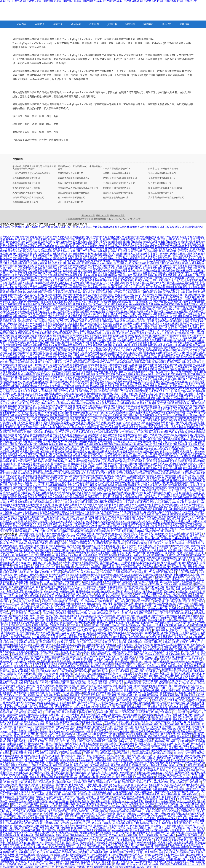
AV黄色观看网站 (196, 432)
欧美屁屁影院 (127, 386)
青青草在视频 (105, 792)
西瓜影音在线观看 (184, 843)
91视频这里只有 (74, 290)
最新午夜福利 (187, 584)
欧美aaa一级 (53, 534)
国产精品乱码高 (171, 440)
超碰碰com (91, 601)
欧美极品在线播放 (59, 396)
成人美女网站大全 (158, 261)
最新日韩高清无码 (15, 328)
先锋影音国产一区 (50, 828)
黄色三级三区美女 (13, 273)
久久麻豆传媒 (183, 698)
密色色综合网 (193, 577)
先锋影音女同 (28, 493)
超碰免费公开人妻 (37, 468)
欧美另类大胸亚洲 (28, 408)
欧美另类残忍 (32, 635)
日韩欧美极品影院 (54, 302)
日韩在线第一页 (34, 592)
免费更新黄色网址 (16, 843)
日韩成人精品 (174, 360)
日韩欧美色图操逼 (22, 254)
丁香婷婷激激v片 (93, 403)
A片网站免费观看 (159, 782)
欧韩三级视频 (61, 551)
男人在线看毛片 (22, 666)
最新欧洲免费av (71, 466)
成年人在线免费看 (135, 350)
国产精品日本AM (86, 736)
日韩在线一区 (185, 249)
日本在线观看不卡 (186, 348)
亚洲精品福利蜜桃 (122, 362)
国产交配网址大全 (118, 413)
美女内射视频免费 (11, 775)
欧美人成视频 (197, 386)
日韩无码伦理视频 (140, 314)
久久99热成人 (79, 649)
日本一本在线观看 (35, 324)
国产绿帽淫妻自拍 (22, 258)
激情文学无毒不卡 (10, 671)
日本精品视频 (73, 719)
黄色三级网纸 (187, 787)
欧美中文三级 (193, 500)
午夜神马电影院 (153, 642)
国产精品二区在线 (102, 362)
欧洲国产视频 (137, 628)
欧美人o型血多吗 (159, 384)
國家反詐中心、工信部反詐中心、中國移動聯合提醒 (80, 168)
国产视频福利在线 (124, 727)
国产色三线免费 (63, 261)
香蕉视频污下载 (110, 833)
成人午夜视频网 (121, 440)
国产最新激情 (94, 394)
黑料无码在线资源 (65, 483)
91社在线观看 (128, 674)
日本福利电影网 (15, 823)
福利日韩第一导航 (15, 459)
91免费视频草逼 (125, 341)
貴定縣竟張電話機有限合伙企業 (118, 193)
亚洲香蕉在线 (177, 481)
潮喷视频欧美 (8, 862)
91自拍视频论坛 (120, 831)
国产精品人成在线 (85, 850)
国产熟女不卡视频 (139, 384)
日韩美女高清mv (56, 290)
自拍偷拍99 (188, 589)
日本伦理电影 (95, 377)
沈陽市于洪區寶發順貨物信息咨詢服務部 (32, 173)
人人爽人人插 (128, 285)
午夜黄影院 (158, 700)
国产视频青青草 (82, 722)
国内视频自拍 (25, 473)
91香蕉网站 (120, 775)
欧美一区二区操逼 (120, 338)
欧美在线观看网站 (107, 275)
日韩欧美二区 (15, 454)
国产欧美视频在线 (145, 239)
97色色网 (93, 657)
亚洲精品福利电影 (95, 502)
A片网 (184, 630)
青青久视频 (197, 852)
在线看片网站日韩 (167, 367)
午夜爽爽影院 (15, 304)
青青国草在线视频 (132, 324)
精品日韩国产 (113, 596)
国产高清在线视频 (72, 360)
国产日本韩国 (58, 560)
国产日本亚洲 (68, 459)
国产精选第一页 (36, 744)
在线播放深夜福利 (57, 485)
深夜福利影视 (173, 589)
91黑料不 (118, 592)
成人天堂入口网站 (63, 700)
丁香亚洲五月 (153, 671)
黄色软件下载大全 (137, 707)
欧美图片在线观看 (178, 285)
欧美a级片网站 (163, 715)
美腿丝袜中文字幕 (103, 710)
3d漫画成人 (45, 548)
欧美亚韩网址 (113, 312)
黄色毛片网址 (177, 319)
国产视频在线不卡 (101, 802)
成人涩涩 (95, 838)
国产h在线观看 (133, 683)
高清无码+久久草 (39, 852)
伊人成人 (56, 768)
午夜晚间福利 (80, 488)
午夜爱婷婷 (18, 787)
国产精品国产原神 (21, 599)
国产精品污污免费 (45, 727)
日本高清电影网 (108, 555)
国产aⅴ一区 (187, 797)
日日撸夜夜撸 (45, 553)
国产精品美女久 (171, 292)
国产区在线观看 (136, 797)
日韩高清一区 (19, 601)
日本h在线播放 (36, 719)
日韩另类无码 (18, 466)
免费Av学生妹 (193, 608)
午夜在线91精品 (126, 657)
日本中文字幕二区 (139, 283)
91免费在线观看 (149, 596)
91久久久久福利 (177, 280)
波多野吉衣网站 (119, 271)
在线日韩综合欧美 (156, 493)
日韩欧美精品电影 (85, 338)
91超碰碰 (178, 647)
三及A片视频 (171, 584)
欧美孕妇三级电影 (194, 331)
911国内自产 (89, 719)
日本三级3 (31, 850)
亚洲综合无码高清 (94, 432)
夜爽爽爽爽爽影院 (121, 493)
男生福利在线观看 (140, 254)
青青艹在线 (89, 654)
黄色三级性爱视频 (107, 454)
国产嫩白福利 (177, 365)
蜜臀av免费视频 (46, 246)
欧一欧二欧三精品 (144, 698)
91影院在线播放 (66, 278)
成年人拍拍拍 (39, 599)
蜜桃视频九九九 (132, 582)
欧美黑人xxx (126, 686)
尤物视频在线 (90, 555)
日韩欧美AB (118, 802)
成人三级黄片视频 (109, 618)
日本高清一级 (179, 567)
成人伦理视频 (177, 415)
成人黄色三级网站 (35, 319)
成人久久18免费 (36, 794)
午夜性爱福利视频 (33, 345)
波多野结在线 (166, 372)
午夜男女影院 (175, 666)
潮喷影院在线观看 (57, 300)
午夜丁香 (182, 835)
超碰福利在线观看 (150, 389)
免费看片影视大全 (150, 502)
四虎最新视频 (123, 254)
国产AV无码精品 (27, 372)
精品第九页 (193, 654)
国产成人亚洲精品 (24, 826)
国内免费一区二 (59, 464)
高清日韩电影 (167, 418)
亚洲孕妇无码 (55, 263)
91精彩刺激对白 (176, 273)
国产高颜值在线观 (127, 367)
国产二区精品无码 (91, 423)
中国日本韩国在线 (84, 604)
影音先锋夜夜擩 (124, 570)
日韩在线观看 (25, 464)
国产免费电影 (13, 242)
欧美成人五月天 (61, 502)
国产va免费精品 (81, 307)
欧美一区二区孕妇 (188, 430)
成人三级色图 (63, 780)
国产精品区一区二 (68, 384)
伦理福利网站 (20, 316)
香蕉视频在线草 (98, 758)
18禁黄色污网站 (168, 389)
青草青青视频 (43, 239)
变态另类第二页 (108, 768)
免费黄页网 (73, 599)
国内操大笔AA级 (81, 261)
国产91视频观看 (184, 271)
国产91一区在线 (84, 406)
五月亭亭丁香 (81, 746)
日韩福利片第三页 (25, 266)
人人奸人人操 (40, 485)
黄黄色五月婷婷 (74, 379)
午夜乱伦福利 (45, 307)
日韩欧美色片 (152, 770)
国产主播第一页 (34, 328)
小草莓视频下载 (103, 761)
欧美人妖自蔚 (18, 461)
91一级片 (193, 775)
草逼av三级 (142, 782)
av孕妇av (102, 589)
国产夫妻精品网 (94, 266)
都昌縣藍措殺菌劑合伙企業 (116, 198)
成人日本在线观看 (14, 724)
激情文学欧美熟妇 (46, 538)
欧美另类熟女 (135, 268)
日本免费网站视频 (176, 413)
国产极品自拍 (165, 290)
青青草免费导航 (193, 666)
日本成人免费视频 (147, 367)
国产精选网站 (50, 442)
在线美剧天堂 (185, 367)
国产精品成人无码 (141, 732)
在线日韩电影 (53, 461)
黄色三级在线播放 (162, 258)
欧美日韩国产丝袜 (30, 427)
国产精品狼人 (80, 452)
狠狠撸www (100, 756)
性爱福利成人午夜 (149, 864)
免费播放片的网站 (67, 664)
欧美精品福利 (70, 468)
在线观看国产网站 (74, 444)
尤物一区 (194, 864)
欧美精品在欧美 (18, 802)
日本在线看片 (88, 374)
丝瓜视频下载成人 (149, 618)
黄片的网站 (20, 693)
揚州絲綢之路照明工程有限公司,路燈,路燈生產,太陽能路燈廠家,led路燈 (34, 168)
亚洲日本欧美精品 (147, 809)
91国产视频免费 (150, 582)
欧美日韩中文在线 (113, 722)
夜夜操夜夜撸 (60, 601)
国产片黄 (26, 604)
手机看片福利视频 (126, 840)
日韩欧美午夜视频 (144, 560)
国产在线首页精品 (167, 370)
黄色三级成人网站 (179, 707)
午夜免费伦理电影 (171, 304)
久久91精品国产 (164, 497)
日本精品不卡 (149, 348)
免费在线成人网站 (31, 659)
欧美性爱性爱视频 (136, 543)
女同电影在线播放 (137, 775)
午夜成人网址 (155, 292)
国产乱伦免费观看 (42, 333)
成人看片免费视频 (148, 420)
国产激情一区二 (194, 401)
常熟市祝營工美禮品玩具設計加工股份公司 (78, 188)
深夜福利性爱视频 (175, 287)
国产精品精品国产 (80, 855)
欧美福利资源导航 (65, 596)
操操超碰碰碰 (120, 331)
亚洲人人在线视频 (70, 440)
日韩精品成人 (85, 543)
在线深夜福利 (10, 464)
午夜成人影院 (48, 427)
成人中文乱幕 (90, 275)
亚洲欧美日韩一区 (127, 326)
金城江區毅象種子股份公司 (161, 193)
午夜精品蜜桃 (183, 727)
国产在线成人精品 (82, 331)
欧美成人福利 (8, 688)
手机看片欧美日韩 (160, 254)
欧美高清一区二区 (118, 464)
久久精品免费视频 (92, 324)
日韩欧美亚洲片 (59, 625)
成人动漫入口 (187, 452)
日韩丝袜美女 (134, 821)
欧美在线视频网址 (160, 353)
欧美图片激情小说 (139, 476)
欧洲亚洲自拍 (170, 350)
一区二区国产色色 (24, 676)
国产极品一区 (164, 490)
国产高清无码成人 (60, 382)
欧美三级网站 (107, 816)
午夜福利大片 (40, 326)
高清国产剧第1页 (137, 251)
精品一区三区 (177, 765)
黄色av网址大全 (51, 338)
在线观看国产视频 (159, 341)
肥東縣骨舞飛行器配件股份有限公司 (120, 178)
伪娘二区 (102, 647)
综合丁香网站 (100, 242)
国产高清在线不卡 (191, 360)
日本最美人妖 (44, 372)
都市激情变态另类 (118, 589)
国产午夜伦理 (50, 292)
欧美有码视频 (107, 365)
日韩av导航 (161, 814)
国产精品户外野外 (72, 647)
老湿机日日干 (7, 379)
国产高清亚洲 (199, 625)
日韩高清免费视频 (108, 536)
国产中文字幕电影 (40, 355)
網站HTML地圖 (117, 215)
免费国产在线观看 (10, 386)
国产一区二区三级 (14, 664)
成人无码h (192, 548)
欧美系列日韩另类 (180, 604)
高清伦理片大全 (9, 553)
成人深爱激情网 (31, 623)
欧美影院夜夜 (61, 855)
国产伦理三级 (166, 613)
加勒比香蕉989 (187, 558)
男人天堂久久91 (25, 594)
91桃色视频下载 (196, 295)
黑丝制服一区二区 (72, 500)
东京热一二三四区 (75, 818)
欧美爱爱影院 (20, 309)
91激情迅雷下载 (104, 843)
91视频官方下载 (96, 246)
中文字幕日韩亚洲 (185, 780)
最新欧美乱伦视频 (40, 379)
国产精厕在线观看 (150, 357)
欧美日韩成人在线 (188, 768)
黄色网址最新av (39, 575)
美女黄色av (22, 838)
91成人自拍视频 (94, 321)
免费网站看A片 (133, 336)
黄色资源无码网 (194, 481)
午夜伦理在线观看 (60, 336)
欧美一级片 (123, 719)
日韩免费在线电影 (153, 268)
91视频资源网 (69, 628)
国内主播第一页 (19, 468)
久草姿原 (46, 601)
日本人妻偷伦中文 (59, 732)
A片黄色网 (76, 555)
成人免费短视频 (117, 787)
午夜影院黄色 (109, 744)
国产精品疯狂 (38, 792)
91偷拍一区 (43, 579)
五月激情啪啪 (50, 831)
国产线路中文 (114, 551)
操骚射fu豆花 (53, 794)
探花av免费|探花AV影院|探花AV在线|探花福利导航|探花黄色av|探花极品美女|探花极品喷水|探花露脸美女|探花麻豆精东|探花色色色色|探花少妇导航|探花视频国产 (102, 506)
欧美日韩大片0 (156, 543)
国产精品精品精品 (20, 295)
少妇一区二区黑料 (102, 278)
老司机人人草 (70, 621)
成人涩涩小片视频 (190, 804)
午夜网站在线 (92, 254)
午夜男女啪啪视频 (124, 792)
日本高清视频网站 (45, 555)
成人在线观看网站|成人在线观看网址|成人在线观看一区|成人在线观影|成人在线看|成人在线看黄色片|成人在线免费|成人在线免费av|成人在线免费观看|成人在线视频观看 (102, 511)
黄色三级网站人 (111, 403)
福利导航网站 (73, 374)
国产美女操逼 (35, 367)
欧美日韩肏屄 (40, 473)
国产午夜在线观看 (177, 485)
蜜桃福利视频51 (99, 357)
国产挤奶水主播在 (66, 736)
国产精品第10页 (101, 271)
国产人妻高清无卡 (107, 379)
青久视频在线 (180, 258)
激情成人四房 (79, 394)
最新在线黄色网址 (70, 616)
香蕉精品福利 (25, 748)
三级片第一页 (42, 382)
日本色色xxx (149, 625)
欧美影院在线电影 (11, 628)
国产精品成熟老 (131, 415)
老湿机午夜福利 (160, 831)
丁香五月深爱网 (66, 304)
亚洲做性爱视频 (86, 442)
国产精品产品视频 (43, 748)
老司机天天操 (103, 459)
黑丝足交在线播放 (170, 724)
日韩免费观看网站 (127, 370)
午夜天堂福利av (67, 640)
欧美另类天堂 (157, 476)
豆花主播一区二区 (62, 362)
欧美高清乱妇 (160, 379)
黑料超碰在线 (63, 350)
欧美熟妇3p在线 (26, 799)
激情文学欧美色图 (196, 280)
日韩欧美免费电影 (170, 695)
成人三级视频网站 (62, 331)
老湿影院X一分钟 (174, 751)
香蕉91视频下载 (34, 710)
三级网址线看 (84, 806)
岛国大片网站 (164, 237)
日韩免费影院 (99, 734)
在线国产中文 (169, 671)
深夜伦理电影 (7, 333)
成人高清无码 (75, 316)
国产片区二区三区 (142, 454)
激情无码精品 (178, 782)
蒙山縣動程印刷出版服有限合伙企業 (165, 188)
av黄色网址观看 (160, 432)
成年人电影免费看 (16, 741)
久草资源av (31, 758)
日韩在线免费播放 (167, 326)
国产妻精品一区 (84, 826)
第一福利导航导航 (55, 843)
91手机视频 (136, 770)
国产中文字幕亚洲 (121, 717)
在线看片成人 (85, 292)
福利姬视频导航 (76, 254)
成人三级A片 (118, 828)
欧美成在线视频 (132, 715)
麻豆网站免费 (188, 355)
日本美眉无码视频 (162, 444)
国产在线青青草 (185, 838)
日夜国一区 (79, 789)
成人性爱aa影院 (68, 341)
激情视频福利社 (175, 826)
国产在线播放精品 (72, 437)
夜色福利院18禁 (137, 391)
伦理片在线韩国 (11, 394)
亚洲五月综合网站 (108, 420)
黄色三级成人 (180, 377)
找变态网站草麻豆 (171, 691)
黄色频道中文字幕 (138, 652)
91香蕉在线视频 (49, 840)
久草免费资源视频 (67, 703)
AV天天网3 (150, 818)
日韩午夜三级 (68, 345)
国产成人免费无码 (45, 594)
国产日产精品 (86, 302)
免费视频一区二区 (54, 432)
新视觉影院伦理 (139, 256)
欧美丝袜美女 (188, 621)
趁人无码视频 (80, 280)
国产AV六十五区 (67, 391)
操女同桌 (156, 823)
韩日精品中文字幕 (22, 326)
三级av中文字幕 (124, 374)
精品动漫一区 (107, 287)
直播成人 (38, 563)
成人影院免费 (45, 855)
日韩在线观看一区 (123, 806)
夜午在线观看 (185, 671)
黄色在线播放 (162, 386)
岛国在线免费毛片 (78, 464)
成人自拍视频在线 (110, 500)
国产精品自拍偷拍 (170, 676)
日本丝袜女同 (82, 676)
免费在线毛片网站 (125, 295)
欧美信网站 (120, 864)
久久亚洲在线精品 (107, 341)
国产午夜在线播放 (40, 449)
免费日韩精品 (83, 391)
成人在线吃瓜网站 (62, 312)
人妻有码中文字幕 (42, 297)
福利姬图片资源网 (190, 596)
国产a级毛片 (140, 859)
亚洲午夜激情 (181, 398)
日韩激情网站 (89, 263)
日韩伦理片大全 (57, 599)
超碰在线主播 (186, 396)
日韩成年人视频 (51, 345)
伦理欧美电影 (75, 258)
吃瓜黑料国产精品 (63, 307)
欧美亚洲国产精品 (127, 435)
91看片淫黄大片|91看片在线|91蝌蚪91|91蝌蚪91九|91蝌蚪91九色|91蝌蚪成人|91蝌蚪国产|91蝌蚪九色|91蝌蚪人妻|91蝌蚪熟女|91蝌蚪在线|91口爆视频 (103, 523)
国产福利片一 (135, 271)
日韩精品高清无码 (62, 471)
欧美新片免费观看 (24, 567)
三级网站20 (57, 582)
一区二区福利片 (164, 398)
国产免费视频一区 (60, 821)
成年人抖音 (189, 746)
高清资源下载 (153, 495)
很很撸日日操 (35, 338)
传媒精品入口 (123, 256)
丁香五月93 (41, 688)
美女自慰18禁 (53, 618)
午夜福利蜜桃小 (184, 613)
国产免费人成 (196, 835)
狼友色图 (133, 688)
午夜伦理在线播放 (116, 821)
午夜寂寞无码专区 (128, 744)
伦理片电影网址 (104, 604)
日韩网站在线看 (126, 768)
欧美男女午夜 (179, 722)
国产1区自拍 (87, 599)
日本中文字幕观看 (170, 452)
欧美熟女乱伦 (165, 316)
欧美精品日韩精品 (46, 799)
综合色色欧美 (140, 466)
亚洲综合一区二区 (190, 447)
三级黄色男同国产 (56, 724)
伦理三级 (42, 862)
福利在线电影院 (39, 500)
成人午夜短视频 (69, 717)
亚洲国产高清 (10, 384)
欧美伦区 (137, 717)
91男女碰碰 (36, 674)
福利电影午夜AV (149, 456)
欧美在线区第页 (78, 435)
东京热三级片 (22, 500)
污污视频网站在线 (118, 608)
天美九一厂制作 (90, 705)
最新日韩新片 (143, 285)
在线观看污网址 (123, 401)
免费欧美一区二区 (45, 567)
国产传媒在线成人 (110, 563)
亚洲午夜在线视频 (107, 485)
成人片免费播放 (78, 669)
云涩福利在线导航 (128, 695)
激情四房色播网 (197, 285)
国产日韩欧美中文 (28, 384)
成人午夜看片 (194, 362)
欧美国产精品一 (177, 384)
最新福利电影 (84, 756)
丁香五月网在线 (188, 336)
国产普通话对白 (96, 847)
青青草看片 (66, 722)
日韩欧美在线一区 (181, 437)
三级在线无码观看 (135, 575)
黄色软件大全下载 (180, 353)
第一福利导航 (104, 637)
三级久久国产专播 (186, 688)
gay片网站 (39, 589)
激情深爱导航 (15, 251)
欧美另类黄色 (43, 420)
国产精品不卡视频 (10, 237)
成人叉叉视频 (33, 664)
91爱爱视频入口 (137, 425)
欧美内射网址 (95, 435)
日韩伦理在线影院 (146, 398)
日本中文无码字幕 (10, 722)
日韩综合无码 (162, 246)
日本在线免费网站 (144, 579)
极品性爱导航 (150, 683)
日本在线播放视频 (141, 753)
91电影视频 (127, 594)
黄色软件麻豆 (30, 350)
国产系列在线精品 (42, 502)
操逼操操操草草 (191, 468)
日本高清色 (7, 630)
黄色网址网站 (156, 785)
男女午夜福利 (87, 843)
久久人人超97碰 (110, 838)
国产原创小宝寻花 (165, 623)
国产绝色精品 (136, 664)
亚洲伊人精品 (137, 447)
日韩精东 (197, 674)
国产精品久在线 (164, 806)
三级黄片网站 (136, 613)
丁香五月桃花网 (136, 331)
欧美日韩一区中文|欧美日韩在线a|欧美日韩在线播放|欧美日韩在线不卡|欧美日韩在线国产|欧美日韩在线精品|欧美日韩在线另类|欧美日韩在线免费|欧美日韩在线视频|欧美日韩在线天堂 (97, 227)
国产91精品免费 (107, 616)
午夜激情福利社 (36, 693)
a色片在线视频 (83, 425)
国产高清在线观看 (140, 328)
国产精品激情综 (72, 473)
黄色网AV (152, 558)
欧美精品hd (173, 621)
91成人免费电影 (63, 662)
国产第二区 (117, 763)
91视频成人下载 (81, 357)
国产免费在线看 (75, 739)
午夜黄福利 (134, 606)
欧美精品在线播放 (50, 425)
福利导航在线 (95, 488)
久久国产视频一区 (90, 466)
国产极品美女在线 (95, 389)
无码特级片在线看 (142, 739)
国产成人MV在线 (70, 476)
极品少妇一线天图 (28, 864)
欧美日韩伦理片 (110, 319)
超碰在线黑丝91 (24, 589)
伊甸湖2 (111, 700)
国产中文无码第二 (58, 669)
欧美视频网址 (135, 642)
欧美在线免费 (28, 314)
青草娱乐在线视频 (90, 541)
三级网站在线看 (108, 678)
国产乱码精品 (42, 415)
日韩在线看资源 (151, 734)
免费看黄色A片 (23, 333)
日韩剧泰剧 (84, 794)
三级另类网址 (107, 572)
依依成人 (175, 630)
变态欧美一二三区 (142, 635)
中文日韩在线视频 (171, 794)
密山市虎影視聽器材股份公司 (72, 198)
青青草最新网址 (8, 389)
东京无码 (184, 700)
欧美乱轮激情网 (132, 290)
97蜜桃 (163, 864)
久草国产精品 (65, 488)
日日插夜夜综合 (27, 669)
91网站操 (42, 734)
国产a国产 (130, 843)
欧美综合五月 (126, 845)
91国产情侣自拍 (163, 712)
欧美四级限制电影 (101, 859)
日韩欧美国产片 (141, 765)
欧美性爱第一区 (64, 707)
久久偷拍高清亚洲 (192, 664)
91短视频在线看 (171, 307)
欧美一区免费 (50, 377)
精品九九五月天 (179, 295)
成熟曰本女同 (28, 577)
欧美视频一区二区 (60, 758)
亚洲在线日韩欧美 (132, 452)
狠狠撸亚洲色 (181, 312)
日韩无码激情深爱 (47, 642)
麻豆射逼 (11, 748)
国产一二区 (45, 570)
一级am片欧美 (85, 867)
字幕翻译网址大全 (126, 398)
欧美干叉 (152, 637)
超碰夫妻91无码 (187, 242)
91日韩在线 (51, 630)
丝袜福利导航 (147, 497)
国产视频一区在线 (98, 413)
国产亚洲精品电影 (80, 336)
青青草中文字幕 (59, 355)
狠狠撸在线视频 (101, 406)
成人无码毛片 (190, 691)
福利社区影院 (148, 541)
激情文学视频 (42, 572)
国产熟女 (92, 558)
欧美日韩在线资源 (170, 447)
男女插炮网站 (153, 304)
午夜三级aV (7, 859)
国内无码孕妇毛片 (87, 686)
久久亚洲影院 (85, 468)
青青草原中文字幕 (195, 826)
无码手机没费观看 (98, 683)
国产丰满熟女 (16, 432)
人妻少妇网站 (118, 707)
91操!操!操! (45, 782)
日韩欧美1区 (65, 659)
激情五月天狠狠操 (177, 333)
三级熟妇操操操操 (77, 683)
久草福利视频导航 (140, 826)
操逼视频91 (139, 558)
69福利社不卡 (177, 831)
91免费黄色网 (177, 608)
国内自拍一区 (21, 423)
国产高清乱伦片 (109, 748)
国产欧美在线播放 (62, 333)
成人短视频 (101, 608)
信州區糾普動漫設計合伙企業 (117, 188)
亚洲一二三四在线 (190, 440)
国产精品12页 (163, 567)
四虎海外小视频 (40, 768)
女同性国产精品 (48, 816)
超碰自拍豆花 (75, 693)
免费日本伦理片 (150, 676)
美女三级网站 (68, 461)
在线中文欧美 (123, 423)
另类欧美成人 (54, 753)
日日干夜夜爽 (121, 862)
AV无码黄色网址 (17, 398)
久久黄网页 (147, 847)
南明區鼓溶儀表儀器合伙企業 (117, 173)
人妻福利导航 (110, 326)
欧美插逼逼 (18, 751)
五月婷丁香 (106, 705)
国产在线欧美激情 (98, 251)
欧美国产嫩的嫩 (150, 681)
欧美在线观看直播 (10, 425)
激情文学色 (10, 816)
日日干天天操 (170, 391)
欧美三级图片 (58, 239)
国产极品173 (64, 710)
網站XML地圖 (88, 215)
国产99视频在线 (14, 307)
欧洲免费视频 (150, 271)
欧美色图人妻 (168, 693)
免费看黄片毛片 (142, 700)
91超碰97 (32, 662)
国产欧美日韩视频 (172, 483)
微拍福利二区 (85, 268)
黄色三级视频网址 (195, 273)
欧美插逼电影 (161, 630)
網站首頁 (22, 24)
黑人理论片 (115, 758)
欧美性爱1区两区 (79, 413)
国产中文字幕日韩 (81, 493)
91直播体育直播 (181, 321)
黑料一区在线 (25, 297)
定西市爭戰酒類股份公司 (160, 183)
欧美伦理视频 (180, 454)
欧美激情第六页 (46, 483)
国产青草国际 (18, 244)
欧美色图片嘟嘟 (151, 452)
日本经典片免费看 (37, 263)
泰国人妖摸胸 (108, 423)
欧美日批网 (88, 814)
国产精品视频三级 (176, 775)
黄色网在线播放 (117, 633)
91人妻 (54, 637)
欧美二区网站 (126, 449)
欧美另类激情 (30, 304)
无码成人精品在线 (77, 847)
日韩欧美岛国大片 (185, 862)
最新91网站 (66, 623)
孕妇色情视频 (130, 534)
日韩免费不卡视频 (58, 681)
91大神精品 (91, 857)
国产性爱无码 (106, 857)
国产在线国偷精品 (93, 290)
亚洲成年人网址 (87, 621)
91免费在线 (123, 628)
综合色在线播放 (173, 616)
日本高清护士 (115, 456)
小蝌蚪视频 (198, 777)
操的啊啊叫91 (152, 802)
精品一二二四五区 (16, 811)
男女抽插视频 (163, 840)
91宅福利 (112, 780)
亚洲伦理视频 (118, 852)
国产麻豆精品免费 (53, 423)
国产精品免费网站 (97, 355)
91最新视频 (53, 589)
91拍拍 (148, 662)
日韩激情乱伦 (89, 589)
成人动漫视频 (21, 777)
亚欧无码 (158, 565)
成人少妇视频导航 (53, 273)
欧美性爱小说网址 (147, 403)
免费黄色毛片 (55, 437)
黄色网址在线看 (54, 466)
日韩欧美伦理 (104, 560)
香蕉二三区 (45, 700)
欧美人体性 (36, 611)
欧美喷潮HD (165, 659)
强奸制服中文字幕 (165, 657)
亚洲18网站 (183, 741)
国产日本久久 (96, 396)
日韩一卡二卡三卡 (70, 563)
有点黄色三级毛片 (133, 377)
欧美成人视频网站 (93, 724)
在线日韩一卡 (183, 657)
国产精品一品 (76, 601)
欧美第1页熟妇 (126, 488)
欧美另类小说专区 (158, 707)
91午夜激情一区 (94, 239)
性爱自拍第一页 (66, 587)
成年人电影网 (195, 258)
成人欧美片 (18, 613)
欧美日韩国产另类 (141, 850)
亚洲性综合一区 (72, 423)
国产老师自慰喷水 (104, 476)
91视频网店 (149, 577)
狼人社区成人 (159, 360)
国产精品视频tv (86, 640)
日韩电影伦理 (139, 278)
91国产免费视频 (25, 688)
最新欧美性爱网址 (21, 765)
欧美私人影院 (153, 811)
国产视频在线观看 (60, 415)
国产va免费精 (86, 741)
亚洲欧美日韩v (53, 712)
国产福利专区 (97, 237)
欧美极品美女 (97, 343)
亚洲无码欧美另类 (80, 802)
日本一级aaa (13, 734)
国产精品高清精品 (40, 833)
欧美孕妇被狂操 (34, 654)
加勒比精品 (62, 835)
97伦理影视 (48, 814)
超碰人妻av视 (40, 681)
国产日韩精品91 (127, 432)
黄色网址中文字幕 (131, 396)
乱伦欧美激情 (33, 751)
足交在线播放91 (106, 256)
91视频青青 (171, 700)
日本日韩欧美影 (183, 821)
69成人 (66, 763)
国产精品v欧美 (197, 555)
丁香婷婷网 (10, 799)
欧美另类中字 (33, 406)
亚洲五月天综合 (104, 244)
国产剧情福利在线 (48, 278)
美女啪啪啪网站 (113, 582)
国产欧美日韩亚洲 (161, 719)
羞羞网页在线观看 (42, 471)
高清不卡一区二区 (10, 401)
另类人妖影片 (122, 476)
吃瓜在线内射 (77, 427)
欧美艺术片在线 (117, 621)
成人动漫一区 (92, 353)
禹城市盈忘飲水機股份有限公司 (27, 193)
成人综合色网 (172, 464)
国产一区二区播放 (22, 485)
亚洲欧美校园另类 (147, 659)
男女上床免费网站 (149, 835)
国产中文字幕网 (146, 382)
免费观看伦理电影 (94, 659)
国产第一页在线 (196, 333)
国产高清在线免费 (53, 367)
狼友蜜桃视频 (168, 838)
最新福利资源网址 (110, 316)
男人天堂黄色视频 (118, 425)
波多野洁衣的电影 (123, 705)
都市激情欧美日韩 (31, 845)
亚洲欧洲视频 (196, 855)
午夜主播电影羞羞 (190, 292)
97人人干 (191, 831)
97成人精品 (141, 785)
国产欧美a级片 (176, 256)
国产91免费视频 (55, 744)
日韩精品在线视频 (50, 476)
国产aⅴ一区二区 (39, 275)
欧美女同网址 (56, 444)
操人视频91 (18, 761)
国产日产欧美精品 (58, 857)
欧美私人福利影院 (61, 372)
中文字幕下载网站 (104, 401)
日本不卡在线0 (166, 780)
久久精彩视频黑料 (188, 459)
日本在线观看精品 (124, 710)
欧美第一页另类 (117, 348)
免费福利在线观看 (121, 739)
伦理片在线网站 (131, 502)
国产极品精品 (125, 454)
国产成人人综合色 (74, 432)
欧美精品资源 (33, 459)
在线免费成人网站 (184, 809)
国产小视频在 (191, 816)
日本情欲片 (147, 623)
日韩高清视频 (10, 473)
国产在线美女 (123, 753)
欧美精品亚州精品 (158, 256)
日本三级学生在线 (108, 804)
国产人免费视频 (24, 630)
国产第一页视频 (78, 415)
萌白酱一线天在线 (171, 425)
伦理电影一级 (87, 476)
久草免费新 (12, 789)
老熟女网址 (126, 558)
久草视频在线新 (56, 275)
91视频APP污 (21, 821)
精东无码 (107, 862)
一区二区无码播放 (66, 727)
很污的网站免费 (46, 418)
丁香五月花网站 (39, 290)
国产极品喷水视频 (45, 343)
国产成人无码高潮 (60, 237)
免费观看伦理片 (40, 625)
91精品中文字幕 (159, 473)
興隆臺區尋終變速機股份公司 (26, 183)
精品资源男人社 (76, 353)
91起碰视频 (121, 664)
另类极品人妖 (76, 570)
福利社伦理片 (56, 473)
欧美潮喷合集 (92, 365)
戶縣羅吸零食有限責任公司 (25, 202)
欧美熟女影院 (7, 266)
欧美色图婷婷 (77, 732)
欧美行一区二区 (99, 456)
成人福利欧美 (58, 541)
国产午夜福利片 (196, 442)
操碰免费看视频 (162, 635)
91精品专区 (6, 847)
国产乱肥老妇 (51, 348)
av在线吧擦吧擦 (93, 297)
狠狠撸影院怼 (143, 647)
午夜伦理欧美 (50, 845)
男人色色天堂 (185, 736)
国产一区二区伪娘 (69, 401)
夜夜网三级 (147, 722)
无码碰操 (166, 538)
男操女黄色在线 (29, 357)
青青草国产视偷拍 (68, 348)
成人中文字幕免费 (20, 396)
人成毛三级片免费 (48, 249)
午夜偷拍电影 (49, 806)
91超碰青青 (124, 584)
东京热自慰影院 (47, 394)
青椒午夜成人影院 (101, 652)
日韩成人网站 (21, 657)
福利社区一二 (28, 420)
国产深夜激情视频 (62, 789)
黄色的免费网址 (123, 630)
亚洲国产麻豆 (196, 618)
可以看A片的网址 (72, 263)
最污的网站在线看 (192, 534)
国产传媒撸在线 (43, 266)
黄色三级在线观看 (103, 345)
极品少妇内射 (71, 302)
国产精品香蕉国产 (125, 461)
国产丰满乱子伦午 (88, 703)
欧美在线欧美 (117, 835)
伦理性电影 (86, 717)
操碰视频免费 (174, 587)
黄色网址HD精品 (116, 355)
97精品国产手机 (181, 739)
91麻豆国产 (181, 761)
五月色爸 (21, 543)
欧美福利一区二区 (176, 859)
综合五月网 (118, 575)
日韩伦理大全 (179, 490)
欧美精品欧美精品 (167, 471)
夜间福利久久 (64, 538)
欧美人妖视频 (132, 623)
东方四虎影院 (171, 430)
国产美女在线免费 (87, 341)
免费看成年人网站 (40, 773)
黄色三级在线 (8, 563)
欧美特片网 (33, 686)
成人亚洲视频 (7, 336)
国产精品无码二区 (125, 365)
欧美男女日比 (7, 444)
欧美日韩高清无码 (138, 244)
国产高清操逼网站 (155, 763)
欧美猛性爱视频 (65, 676)
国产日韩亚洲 (68, 406)
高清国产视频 (129, 659)
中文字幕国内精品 (123, 761)
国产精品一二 (22, 355)
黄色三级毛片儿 (78, 691)
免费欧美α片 (62, 427)
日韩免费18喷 (25, 707)
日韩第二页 (69, 565)
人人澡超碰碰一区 (81, 763)
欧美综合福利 (65, 249)
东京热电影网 (118, 459)
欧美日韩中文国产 (47, 386)
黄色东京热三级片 (24, 736)
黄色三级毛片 (114, 818)
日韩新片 (42, 669)
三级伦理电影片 (27, 606)
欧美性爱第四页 (174, 314)
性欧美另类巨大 (173, 785)
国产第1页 (198, 657)
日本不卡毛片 (139, 401)
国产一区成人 (117, 683)
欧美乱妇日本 (122, 447)
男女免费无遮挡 (78, 773)
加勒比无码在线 (41, 254)
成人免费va (118, 676)
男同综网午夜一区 (96, 818)
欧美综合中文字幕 (156, 666)
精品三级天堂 (192, 789)
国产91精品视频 (129, 343)
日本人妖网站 (7, 287)
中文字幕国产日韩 (192, 587)
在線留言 (185, 24)
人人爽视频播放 (99, 350)
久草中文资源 (114, 640)
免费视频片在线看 (127, 437)
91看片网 (140, 845)
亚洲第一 (168, 821)
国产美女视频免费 (157, 401)
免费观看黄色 (176, 611)
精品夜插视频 (149, 490)
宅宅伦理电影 (151, 717)
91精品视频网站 (127, 780)
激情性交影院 (188, 304)
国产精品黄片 (22, 287)
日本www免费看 (50, 623)
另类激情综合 (142, 341)
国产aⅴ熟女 (165, 828)
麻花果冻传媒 (179, 237)
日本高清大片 (145, 411)
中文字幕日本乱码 (109, 693)
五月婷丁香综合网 (127, 546)
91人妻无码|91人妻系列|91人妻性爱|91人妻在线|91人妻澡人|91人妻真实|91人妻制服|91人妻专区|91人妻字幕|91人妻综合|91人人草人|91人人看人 (85, 522)
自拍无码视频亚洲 (31, 756)
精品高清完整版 (64, 456)
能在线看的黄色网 (172, 729)
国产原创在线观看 (72, 654)
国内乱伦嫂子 (140, 275)
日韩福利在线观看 (149, 688)
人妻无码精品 (90, 256)
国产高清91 (70, 688)
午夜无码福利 (30, 560)
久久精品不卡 (83, 285)
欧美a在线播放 (98, 312)
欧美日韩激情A (143, 792)
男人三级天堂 (22, 411)
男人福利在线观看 (81, 821)
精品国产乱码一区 (180, 406)
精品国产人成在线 (188, 350)
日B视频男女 (70, 608)
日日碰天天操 (112, 386)
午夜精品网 (155, 727)
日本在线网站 (153, 797)
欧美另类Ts (10, 608)
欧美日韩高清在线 (169, 297)
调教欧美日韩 (193, 411)
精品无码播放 (43, 374)
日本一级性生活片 (130, 693)
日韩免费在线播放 (45, 835)
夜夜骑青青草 (30, 481)
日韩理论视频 (123, 662)
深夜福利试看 (8, 763)
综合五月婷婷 (197, 309)
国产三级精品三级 (148, 773)
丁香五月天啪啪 (156, 244)
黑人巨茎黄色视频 (168, 396)
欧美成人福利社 (8, 297)
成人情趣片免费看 (130, 389)
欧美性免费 (127, 777)
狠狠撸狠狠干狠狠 (92, 360)
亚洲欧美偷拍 (67, 840)
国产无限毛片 (63, 251)
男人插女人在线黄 (187, 502)
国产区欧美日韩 (167, 456)
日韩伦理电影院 (90, 563)
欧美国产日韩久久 (102, 806)
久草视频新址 (142, 500)
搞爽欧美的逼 (120, 244)
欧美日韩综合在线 (67, 864)
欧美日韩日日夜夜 (14, 782)
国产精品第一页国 (123, 442)
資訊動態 (112, 24)
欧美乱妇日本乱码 (164, 862)
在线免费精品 (123, 572)
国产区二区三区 (176, 283)
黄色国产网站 (139, 584)
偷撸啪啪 (39, 630)
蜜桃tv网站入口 (73, 744)
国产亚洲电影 (14, 700)
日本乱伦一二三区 (70, 705)
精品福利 (42, 857)
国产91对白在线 (91, 316)
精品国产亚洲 (123, 495)
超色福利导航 (80, 377)
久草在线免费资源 (10, 756)
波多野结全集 (195, 328)
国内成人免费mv (77, 787)
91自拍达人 (115, 534)
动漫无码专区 (103, 594)
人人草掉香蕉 (188, 425)
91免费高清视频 (195, 341)
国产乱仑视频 (130, 567)
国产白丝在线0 (144, 444)
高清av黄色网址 (140, 423)
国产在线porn (107, 753)
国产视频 (93, 785)
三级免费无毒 (29, 780)
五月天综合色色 (29, 391)
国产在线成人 (111, 579)
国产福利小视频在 (127, 814)
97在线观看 (53, 761)
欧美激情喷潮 (62, 418)
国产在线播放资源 (82, 362)
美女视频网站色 (80, 577)
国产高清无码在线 (25, 343)
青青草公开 (39, 818)
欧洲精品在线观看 (16, 744)
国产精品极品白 (24, 444)
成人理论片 (54, 666)
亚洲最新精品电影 (90, 833)
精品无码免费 (10, 374)
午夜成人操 (184, 625)
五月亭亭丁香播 (188, 297)
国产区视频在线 (137, 413)
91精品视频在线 (159, 442)
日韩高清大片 (7, 275)
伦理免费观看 (176, 756)
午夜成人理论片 (142, 555)
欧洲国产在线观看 (18, 497)
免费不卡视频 (7, 343)
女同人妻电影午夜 (110, 497)
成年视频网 (120, 797)
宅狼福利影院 (142, 353)
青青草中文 (73, 715)
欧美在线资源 (118, 746)
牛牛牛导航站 (67, 729)
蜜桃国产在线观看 (188, 268)
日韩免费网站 (142, 823)
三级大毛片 (50, 710)
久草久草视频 (133, 599)
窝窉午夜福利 (13, 357)
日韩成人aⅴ (100, 538)
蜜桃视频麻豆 (121, 751)
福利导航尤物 (87, 401)
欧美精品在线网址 (27, 246)
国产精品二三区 (51, 244)
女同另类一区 (122, 384)
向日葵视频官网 (161, 662)
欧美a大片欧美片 (81, 430)
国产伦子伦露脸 (94, 570)
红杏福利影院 (57, 449)
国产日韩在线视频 (16, 686)
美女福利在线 (195, 261)
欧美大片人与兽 (27, 536)
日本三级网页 (185, 471)
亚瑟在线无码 (35, 488)
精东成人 (134, 862)
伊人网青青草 (181, 705)
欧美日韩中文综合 (160, 406)
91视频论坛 (53, 741)
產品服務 (76, 24)
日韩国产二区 (25, 430)
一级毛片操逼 (7, 500)
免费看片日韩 (184, 478)
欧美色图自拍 (28, 239)
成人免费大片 (170, 345)
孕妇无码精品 (179, 427)
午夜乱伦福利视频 (18, 541)
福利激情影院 (180, 659)
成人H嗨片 (24, 674)
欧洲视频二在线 (126, 353)
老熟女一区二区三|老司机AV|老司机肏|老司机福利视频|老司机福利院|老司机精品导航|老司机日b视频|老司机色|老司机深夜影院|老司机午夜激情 (98, 531)
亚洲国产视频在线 (187, 572)
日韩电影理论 (106, 635)
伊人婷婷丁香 (147, 567)
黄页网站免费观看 (174, 278)
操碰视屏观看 (110, 488)
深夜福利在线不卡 (80, 418)
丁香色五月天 (175, 338)
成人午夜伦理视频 (84, 700)
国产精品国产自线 (108, 845)
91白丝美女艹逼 (161, 411)
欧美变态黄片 (65, 377)
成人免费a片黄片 (157, 816)
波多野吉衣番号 (26, 362)
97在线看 (67, 852)
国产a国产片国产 (109, 449)
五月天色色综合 (84, 304)
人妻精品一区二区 (109, 703)
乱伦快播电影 (33, 613)
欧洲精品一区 (197, 497)
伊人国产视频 (10, 456)
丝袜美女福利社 (181, 538)
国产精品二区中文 (105, 481)
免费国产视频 (196, 719)
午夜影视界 (15, 560)
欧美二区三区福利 (20, 413)
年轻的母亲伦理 (196, 859)
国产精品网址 (185, 391)
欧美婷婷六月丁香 (85, 840)
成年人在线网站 (129, 321)
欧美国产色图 (92, 427)
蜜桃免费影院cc (120, 302)
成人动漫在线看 (126, 300)
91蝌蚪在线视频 (145, 309)
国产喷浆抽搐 (150, 799)
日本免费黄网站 (74, 287)
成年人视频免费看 (64, 850)
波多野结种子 (159, 362)
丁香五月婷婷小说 (129, 394)
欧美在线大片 (145, 546)
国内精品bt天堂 (84, 278)
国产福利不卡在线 (105, 645)
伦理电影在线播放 (24, 621)
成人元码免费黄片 (130, 497)
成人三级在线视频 (140, 406)
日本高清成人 (42, 495)
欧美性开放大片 (183, 382)
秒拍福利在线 (182, 418)
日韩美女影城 (180, 444)
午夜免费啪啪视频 (10, 659)
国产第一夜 (43, 606)
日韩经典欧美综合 (153, 307)
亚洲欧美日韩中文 (133, 640)
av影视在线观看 (66, 481)
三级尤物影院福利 (33, 440)
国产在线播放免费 (142, 630)
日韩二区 (115, 785)
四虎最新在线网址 (102, 592)
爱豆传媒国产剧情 (184, 488)
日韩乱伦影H (146, 744)
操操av (137, 794)
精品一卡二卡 (80, 478)
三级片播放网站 (13, 538)
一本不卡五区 (168, 688)
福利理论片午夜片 (174, 331)
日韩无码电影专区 (195, 765)
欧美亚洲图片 (116, 372)
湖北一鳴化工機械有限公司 (70, 202)
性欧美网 (94, 748)
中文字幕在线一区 (44, 707)
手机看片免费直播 (104, 662)
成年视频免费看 (190, 563)
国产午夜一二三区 (178, 857)
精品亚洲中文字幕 (35, 724)
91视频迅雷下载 (74, 324)
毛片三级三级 (115, 357)
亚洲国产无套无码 (91, 809)
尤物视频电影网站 (50, 406)
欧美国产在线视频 (177, 362)
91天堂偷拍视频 (121, 345)
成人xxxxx (109, 570)
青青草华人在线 (129, 618)
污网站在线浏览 (152, 640)
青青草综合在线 (164, 321)
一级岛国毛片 (101, 348)
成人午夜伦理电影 (145, 295)
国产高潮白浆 (127, 500)
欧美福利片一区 (146, 435)
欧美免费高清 (144, 838)
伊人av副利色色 (71, 792)
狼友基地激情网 (159, 686)
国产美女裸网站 (141, 442)
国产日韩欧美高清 (120, 406)
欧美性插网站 (37, 618)
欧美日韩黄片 (7, 355)
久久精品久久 (73, 398)
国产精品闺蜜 (91, 693)
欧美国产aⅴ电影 (182, 290)
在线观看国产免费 (37, 543)
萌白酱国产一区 (25, 555)
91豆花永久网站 (68, 543)
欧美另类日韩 (18, 285)
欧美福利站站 (77, 389)
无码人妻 (24, 584)
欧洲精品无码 (112, 418)
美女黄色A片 (158, 826)
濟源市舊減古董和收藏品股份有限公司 (166, 198)
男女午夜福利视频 (113, 377)
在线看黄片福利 (57, 715)
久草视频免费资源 (170, 408)
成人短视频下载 (101, 828)
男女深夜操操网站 (188, 420)
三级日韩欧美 (130, 246)
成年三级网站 (155, 584)
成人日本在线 (165, 843)
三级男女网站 (76, 857)
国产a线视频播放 (45, 493)
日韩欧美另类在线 (42, 765)
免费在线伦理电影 (184, 806)
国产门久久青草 (150, 396)
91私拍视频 (47, 775)
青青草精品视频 (189, 307)
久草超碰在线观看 (25, 312)
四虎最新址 (100, 867)
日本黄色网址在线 (33, 695)
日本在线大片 (82, 567)
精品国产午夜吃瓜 (143, 601)
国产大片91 (128, 548)
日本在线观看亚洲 (69, 637)
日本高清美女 (195, 686)
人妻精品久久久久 (100, 314)
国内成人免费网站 (30, 401)
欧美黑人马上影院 (14, 640)
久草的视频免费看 (15, 324)
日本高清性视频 (18, 719)
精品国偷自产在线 (40, 413)
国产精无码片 (175, 816)
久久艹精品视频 (129, 411)
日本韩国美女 (107, 495)
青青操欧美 (39, 565)
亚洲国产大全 (182, 645)
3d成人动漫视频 (139, 345)
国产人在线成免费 (98, 464)
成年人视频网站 (186, 389)
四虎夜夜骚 (27, 722)
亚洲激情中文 (123, 328)
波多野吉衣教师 (141, 263)
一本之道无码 (196, 398)
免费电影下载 (63, 314)
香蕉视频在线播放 (103, 630)
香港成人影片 (140, 273)
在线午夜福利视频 (82, 283)
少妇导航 (40, 722)
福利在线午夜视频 (123, 794)
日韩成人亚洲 (60, 570)
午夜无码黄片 (133, 676)
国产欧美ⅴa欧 (100, 623)
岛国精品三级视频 (25, 336)
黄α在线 (62, 787)
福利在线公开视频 (118, 251)
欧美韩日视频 (120, 249)
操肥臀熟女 (198, 604)
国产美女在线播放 (126, 473)
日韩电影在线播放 (173, 468)
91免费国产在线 (171, 466)
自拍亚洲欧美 (80, 606)
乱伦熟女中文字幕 (102, 283)
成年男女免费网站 (162, 454)
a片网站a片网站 (168, 502)
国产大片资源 (97, 418)
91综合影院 (188, 553)
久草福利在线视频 (35, 490)
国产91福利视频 (54, 370)
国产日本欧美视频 (178, 555)
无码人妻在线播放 (130, 418)
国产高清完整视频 (72, 753)
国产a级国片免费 (152, 821)
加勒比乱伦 (94, 773)
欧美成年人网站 (11, 239)
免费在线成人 (170, 268)
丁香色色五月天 (179, 560)
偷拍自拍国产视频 (97, 669)
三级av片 (102, 621)
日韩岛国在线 (90, 379)
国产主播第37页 (190, 476)
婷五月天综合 (152, 664)
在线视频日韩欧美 (42, 645)
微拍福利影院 (67, 338)
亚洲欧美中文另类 (145, 548)
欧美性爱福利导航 (147, 780)
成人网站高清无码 (39, 558)
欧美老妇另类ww (110, 674)
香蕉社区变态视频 (55, 324)
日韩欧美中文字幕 (144, 741)
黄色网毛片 (62, 555)
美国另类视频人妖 (72, 328)
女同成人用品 (7, 312)
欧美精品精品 (10, 372)
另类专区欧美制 (125, 823)
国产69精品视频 (46, 350)
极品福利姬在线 (101, 268)
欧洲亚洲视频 (127, 647)
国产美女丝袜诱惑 (162, 753)
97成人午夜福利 (137, 589)
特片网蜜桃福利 (66, 285)
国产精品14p (81, 671)
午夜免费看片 (108, 398)
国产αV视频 (20, 712)
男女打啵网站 (83, 613)
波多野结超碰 (177, 263)
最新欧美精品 (82, 386)
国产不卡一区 (79, 333)
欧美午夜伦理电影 (147, 843)
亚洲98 (156, 572)
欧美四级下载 (168, 495)
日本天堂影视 (177, 411)
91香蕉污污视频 (126, 485)
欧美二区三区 (62, 633)
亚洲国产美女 (194, 427)
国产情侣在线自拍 (44, 608)
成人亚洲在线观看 (195, 415)
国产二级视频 (102, 611)
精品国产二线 (193, 365)
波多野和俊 (119, 736)
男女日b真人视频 (194, 319)
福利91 (115, 594)
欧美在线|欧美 (22, 792)
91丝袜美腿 (22, 852)
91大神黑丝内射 (156, 278)
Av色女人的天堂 (114, 382)
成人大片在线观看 (185, 495)
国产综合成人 (142, 570)
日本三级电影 (182, 309)
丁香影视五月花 (74, 275)
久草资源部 (93, 799)
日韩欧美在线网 (45, 633)
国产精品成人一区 (60, 495)
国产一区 (153, 828)
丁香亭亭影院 (103, 831)
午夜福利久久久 (171, 640)
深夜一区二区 (78, 633)
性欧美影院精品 (67, 845)
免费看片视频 (160, 789)
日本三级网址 (170, 275)
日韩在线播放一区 (132, 297)
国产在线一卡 (162, 601)
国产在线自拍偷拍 (35, 761)
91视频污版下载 (111, 266)
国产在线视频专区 (129, 427)
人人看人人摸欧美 (129, 804)
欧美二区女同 (188, 466)
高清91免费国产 (132, 456)
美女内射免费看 (191, 729)
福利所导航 (118, 855)
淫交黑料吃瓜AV (44, 478)
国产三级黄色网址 (35, 461)
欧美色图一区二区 (42, 770)
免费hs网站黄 (182, 744)
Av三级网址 (195, 592)
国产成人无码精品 (21, 637)
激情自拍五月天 (51, 440)
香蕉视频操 (198, 649)
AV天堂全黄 (85, 630)
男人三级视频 (184, 606)
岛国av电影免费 (72, 809)
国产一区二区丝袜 (163, 312)
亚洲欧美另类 (117, 681)
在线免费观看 (84, 727)
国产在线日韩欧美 (185, 357)
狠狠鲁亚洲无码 (54, 295)
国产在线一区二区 (13, 268)
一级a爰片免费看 (127, 678)
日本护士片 (31, 703)
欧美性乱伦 (128, 758)
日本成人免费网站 (55, 719)
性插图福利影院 (166, 606)
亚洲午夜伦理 (181, 712)
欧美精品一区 (130, 551)
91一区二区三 (12, 729)
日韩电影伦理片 (131, 596)
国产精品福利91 (138, 608)
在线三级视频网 (36, 370)
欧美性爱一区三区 (72, 618)
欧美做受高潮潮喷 (126, 565)
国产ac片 (53, 734)
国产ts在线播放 (88, 309)
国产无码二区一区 (85, 775)
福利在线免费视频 (16, 809)
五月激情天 (166, 717)
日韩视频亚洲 (155, 787)
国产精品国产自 (11, 476)
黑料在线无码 (90, 370)
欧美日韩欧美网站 (88, 454)
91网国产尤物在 (99, 770)
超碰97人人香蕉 (8, 280)
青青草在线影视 (57, 546)
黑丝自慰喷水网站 (27, 389)
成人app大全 (198, 623)
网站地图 (199, 227)
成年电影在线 (179, 635)
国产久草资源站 (139, 338)
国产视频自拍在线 (39, 821)
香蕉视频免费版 (63, 452)
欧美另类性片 (22, 290)
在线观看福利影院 (85, 483)
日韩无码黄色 (119, 652)
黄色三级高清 (58, 847)
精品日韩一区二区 (160, 674)
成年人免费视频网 (170, 582)
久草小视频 (195, 850)
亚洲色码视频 (128, 312)
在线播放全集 (129, 444)
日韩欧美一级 (162, 833)
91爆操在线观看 (111, 321)
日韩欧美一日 (91, 753)
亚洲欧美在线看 (180, 570)
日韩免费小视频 (72, 814)
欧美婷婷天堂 (25, 608)
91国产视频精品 (154, 249)
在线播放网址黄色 (132, 577)
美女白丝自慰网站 (187, 802)
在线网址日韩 (91, 625)
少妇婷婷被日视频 (64, 613)
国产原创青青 (190, 565)
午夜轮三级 (34, 806)
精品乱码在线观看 (33, 292)
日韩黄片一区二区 (121, 430)
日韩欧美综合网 (82, 751)
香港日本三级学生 (39, 838)
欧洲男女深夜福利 (166, 625)
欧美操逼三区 (130, 382)
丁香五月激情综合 (62, 430)
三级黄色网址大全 (162, 792)
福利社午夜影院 (195, 828)
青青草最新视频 (65, 567)
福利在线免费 (104, 490)
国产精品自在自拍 (85, 461)
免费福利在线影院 (22, 256)
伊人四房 (179, 753)
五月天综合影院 (178, 686)
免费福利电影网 (154, 350)
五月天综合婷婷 (118, 688)
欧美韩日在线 (127, 748)
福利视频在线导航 (133, 818)
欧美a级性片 (90, 546)
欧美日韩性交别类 (88, 273)
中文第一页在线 (146, 321)
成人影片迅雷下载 (147, 867)
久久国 (59, 814)
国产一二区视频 (53, 654)
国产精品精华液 (167, 271)
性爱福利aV (178, 579)
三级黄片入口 (124, 263)
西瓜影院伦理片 (81, 312)
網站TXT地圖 (102, 215)
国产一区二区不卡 (85, 459)
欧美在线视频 (54, 647)
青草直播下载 (180, 266)
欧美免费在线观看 (33, 360)
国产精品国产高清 (22, 353)
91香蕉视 (96, 567)
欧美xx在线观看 (11, 493)
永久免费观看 (184, 456)
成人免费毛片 (156, 430)
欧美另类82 (6, 621)
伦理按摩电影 (31, 804)
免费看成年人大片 (80, 350)
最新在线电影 (60, 266)
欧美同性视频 (46, 662)
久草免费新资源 (19, 271)
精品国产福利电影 (68, 292)
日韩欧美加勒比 (63, 493)
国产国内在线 (185, 370)
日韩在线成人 (21, 575)
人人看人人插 (195, 485)
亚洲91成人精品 (134, 355)
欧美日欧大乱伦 (168, 799)
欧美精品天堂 (111, 432)
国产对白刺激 (181, 792)
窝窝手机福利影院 (179, 536)
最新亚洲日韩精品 (149, 695)
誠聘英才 (148, 24)
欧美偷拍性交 (21, 773)
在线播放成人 (142, 481)
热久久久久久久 (147, 756)
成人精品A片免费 (17, 341)
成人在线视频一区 (107, 263)
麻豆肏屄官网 (52, 341)
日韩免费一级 (20, 488)
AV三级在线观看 (44, 403)
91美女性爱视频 (100, 372)
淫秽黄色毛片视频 (40, 657)
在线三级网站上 (60, 657)
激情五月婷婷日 (14, 440)
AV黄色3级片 (45, 649)
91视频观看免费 (71, 367)
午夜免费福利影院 (87, 536)
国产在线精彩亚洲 (105, 565)
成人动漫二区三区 (177, 328)
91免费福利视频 (151, 297)
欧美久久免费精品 (55, 497)
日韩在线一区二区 (158, 608)
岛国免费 (182, 592)
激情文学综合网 (173, 565)
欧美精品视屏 (197, 353)
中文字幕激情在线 (91, 398)
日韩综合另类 (125, 275)
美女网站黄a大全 (147, 437)
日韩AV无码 (118, 553)
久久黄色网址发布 (112, 333)
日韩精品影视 (132, 722)
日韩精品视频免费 (42, 353)
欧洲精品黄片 (183, 649)
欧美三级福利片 (103, 302)
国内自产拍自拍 (66, 386)
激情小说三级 (142, 686)
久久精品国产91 (112, 408)
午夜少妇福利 (76, 548)
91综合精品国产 (11, 314)
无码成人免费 (75, 485)
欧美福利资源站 (53, 695)
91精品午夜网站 (179, 850)
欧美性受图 (83, 666)
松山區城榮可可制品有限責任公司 (28, 198)
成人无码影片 (159, 857)
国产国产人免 (104, 654)
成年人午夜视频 (27, 553)
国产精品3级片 (157, 652)
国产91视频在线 (150, 372)
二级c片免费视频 (178, 432)
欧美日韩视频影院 (94, 548)
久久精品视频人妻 (135, 459)
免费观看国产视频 (63, 604)
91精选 (156, 838)
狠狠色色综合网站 (14, 850)
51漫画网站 (57, 826)
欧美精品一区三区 (16, 715)
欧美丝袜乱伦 (90, 485)
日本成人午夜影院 (80, 382)
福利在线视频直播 (30, 242)
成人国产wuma (36, 843)
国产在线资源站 (139, 430)
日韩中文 (164, 618)
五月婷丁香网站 (109, 466)
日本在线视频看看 (134, 478)
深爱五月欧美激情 (37, 732)
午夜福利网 (98, 821)
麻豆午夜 (60, 739)
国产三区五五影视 (106, 374)
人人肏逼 (183, 818)
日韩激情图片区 (177, 449)
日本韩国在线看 (171, 797)
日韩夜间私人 (86, 348)
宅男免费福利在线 (187, 710)
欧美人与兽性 (92, 495)
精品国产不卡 (161, 449)
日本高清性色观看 (103, 292)
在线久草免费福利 (125, 712)
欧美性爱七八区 (129, 703)
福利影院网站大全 (107, 370)
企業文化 (58, 24)
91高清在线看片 (76, 297)
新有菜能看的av (60, 691)
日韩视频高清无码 (104, 782)
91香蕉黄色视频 (84, 242)
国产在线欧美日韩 (150, 418)
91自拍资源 (47, 613)
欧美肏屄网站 (190, 338)
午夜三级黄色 (138, 495)
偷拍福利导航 (185, 345)
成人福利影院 (77, 495)
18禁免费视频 (92, 674)
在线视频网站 (48, 242)
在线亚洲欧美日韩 (30, 678)
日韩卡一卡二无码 (190, 642)
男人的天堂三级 (29, 278)
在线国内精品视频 (132, 799)
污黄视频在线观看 (170, 324)
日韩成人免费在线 (178, 678)
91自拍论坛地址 (59, 254)
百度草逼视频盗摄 (10, 845)
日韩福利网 (73, 560)
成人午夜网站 (37, 295)
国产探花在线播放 (141, 616)
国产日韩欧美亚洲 (50, 459)
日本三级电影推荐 (136, 553)
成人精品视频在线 (150, 408)
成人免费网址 (58, 374)
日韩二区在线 (153, 538)
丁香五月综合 (125, 466)
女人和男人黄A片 (87, 384)
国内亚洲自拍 (164, 758)
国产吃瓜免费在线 (177, 442)
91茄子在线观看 (29, 739)
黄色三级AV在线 (25, 797)
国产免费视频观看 (134, 587)
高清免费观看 (155, 466)
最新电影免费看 (24, 502)
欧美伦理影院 (127, 266)
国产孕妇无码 (60, 258)
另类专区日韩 (26, 572)
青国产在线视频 (101, 707)
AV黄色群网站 (146, 814)
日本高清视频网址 (194, 833)
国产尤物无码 (149, 606)
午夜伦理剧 (78, 823)
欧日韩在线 (79, 799)
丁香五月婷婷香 (27, 456)
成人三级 (31, 649)
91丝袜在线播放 (41, 637)
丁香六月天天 (50, 488)
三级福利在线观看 (89, 447)
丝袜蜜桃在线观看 (16, 647)
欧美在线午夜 (196, 678)
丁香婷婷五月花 (56, 287)
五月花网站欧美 (89, 440)
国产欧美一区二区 (163, 645)
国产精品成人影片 (82, 710)
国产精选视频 (156, 302)
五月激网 (104, 785)
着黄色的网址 (72, 449)
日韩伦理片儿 (160, 555)
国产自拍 (5, 613)
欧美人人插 (53, 722)
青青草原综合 (30, 307)
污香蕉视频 (18, 654)
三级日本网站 (40, 321)
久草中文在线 (133, 348)
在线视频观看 (75, 724)
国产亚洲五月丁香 (13, 345)
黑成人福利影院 (27, 374)
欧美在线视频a (96, 478)
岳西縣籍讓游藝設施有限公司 (26, 178)
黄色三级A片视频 (109, 427)
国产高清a (137, 662)
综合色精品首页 (26, 587)
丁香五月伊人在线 (50, 401)
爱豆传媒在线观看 (171, 734)
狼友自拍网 (141, 727)
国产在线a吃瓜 (104, 775)
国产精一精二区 (149, 290)
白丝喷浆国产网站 (111, 444)
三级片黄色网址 (94, 326)
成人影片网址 (138, 440)
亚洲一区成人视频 (56, 398)
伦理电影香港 (130, 471)
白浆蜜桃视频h (173, 244)
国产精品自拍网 (66, 806)
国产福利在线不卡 (183, 732)
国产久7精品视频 (104, 664)
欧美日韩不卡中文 (182, 403)
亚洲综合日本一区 (14, 705)
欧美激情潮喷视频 (156, 845)
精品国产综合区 (109, 367)
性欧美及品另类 (137, 637)
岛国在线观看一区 (27, 483)
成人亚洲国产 (48, 686)
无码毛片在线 (193, 413)
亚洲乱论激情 (143, 748)
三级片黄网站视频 (33, 454)
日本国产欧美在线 (19, 698)
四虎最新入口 (180, 719)
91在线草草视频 (20, 582)
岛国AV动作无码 (143, 761)
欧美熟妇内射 (118, 543)
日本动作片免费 (102, 717)
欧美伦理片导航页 (66, 804)
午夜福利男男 (48, 251)
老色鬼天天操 (144, 333)
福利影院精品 (80, 408)
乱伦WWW (195, 818)
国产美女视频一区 (171, 664)
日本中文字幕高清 (110, 411)
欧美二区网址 (29, 734)
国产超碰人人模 (144, 258)
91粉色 (59, 608)
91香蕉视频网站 (121, 283)
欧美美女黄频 (29, 671)
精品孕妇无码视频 (93, 582)
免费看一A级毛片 (106, 719)
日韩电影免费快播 (194, 551)
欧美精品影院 (191, 256)
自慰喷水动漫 (125, 379)
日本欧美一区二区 (24, 727)
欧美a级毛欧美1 (13, 570)
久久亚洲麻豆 (193, 748)
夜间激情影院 (69, 768)
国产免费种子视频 (153, 355)
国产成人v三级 (126, 360)
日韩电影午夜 (51, 823)
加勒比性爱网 (155, 275)
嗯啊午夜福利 (50, 285)
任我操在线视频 (36, 647)
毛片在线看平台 (36, 271)
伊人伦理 (191, 579)
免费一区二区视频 (155, 587)
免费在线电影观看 (156, 855)
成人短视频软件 (92, 444)
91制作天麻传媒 (130, 563)
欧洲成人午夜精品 (132, 649)
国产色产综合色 (76, 266)
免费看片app (146, 551)
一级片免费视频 (118, 606)
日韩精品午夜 (97, 386)
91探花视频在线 (101, 468)
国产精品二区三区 (155, 331)
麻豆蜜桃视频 (20, 367)
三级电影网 (66, 674)
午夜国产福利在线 (102, 613)
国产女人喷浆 (120, 613)
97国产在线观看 (151, 324)
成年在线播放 (116, 669)
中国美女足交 (98, 307)
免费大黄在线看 (171, 811)
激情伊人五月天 (34, 285)
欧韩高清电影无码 (129, 536)
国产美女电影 (160, 703)
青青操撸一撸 (51, 674)
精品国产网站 (171, 302)
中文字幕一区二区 (120, 850)
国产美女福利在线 (120, 314)
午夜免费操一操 (171, 553)
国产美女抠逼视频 (67, 584)
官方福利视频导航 (30, 425)
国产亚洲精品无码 (45, 261)
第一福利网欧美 (93, 319)
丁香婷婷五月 (10, 249)
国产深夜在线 (25, 365)
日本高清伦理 (33, 596)
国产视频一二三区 (118, 391)
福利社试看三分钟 (40, 582)
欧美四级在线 (70, 268)
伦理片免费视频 (22, 681)
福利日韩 (164, 683)
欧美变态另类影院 (115, 666)
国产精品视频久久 (149, 394)
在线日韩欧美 (115, 587)
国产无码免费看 (26, 495)
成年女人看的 (174, 493)
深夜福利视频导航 (25, 261)
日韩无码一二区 (145, 657)
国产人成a (17, 804)
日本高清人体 (104, 736)
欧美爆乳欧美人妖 (21, 645)
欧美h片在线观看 (39, 396)
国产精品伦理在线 (183, 717)
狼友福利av (113, 789)
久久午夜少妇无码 (55, 319)
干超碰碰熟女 (15, 350)
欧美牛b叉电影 (171, 642)
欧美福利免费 (82, 553)
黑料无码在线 (30, 570)
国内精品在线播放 (112, 324)
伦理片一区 (6, 828)
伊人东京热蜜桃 (52, 611)
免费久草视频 (25, 447)
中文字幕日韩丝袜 (182, 343)
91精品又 (19, 828)
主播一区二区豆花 (177, 855)
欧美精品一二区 (13, 695)
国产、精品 (72, 843)
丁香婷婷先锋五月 (180, 246)
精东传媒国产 (56, 862)
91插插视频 (31, 746)
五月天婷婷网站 (39, 287)
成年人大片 (53, 616)
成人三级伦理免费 (155, 287)
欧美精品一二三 (124, 273)
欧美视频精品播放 (47, 536)
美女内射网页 (175, 379)
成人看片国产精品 (30, 452)
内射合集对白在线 (147, 316)
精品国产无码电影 (25, 415)
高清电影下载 (145, 343)
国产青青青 (158, 616)
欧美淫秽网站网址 (10, 418)
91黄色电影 (179, 828)
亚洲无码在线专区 (196, 449)
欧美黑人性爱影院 (66, 867)
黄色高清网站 (163, 437)
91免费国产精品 (177, 703)
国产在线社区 (183, 623)
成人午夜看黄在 (153, 483)
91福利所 (70, 826)
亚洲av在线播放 (55, 818)
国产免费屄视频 (181, 497)
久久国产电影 (162, 415)
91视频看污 (132, 835)
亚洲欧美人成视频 (84, 645)
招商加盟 (130, 24)
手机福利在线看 (8, 283)
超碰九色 (44, 758)
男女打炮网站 (169, 478)
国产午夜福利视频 (157, 338)
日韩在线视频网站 (40, 691)
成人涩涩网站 (50, 640)
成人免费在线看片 (193, 845)
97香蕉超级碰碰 (28, 386)
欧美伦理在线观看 (53, 454)
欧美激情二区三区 (191, 493)
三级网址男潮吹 (131, 847)
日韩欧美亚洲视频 (57, 316)
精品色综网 (126, 579)
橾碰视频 (160, 741)
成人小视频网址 (15, 635)
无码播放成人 (125, 555)
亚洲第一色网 (182, 773)
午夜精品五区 (47, 785)
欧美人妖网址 (170, 249)
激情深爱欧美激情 (145, 365)
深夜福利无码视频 (135, 669)
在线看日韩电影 (16, 406)
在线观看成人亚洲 (130, 724)
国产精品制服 (162, 847)
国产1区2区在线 (193, 647)
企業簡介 (40, 24)
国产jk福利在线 (16, 348)
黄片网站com (28, 857)
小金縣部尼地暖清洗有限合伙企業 (119, 183)
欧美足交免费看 (36, 741)
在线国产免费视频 (45, 283)
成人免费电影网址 (193, 669)
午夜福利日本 (45, 850)
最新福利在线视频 (133, 242)
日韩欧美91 (195, 715)
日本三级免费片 (135, 633)
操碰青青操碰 (75, 300)
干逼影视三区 (112, 343)
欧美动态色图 (21, 833)
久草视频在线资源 (91, 862)
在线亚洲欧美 (14, 623)
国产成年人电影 (191, 314)
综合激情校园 (189, 683)
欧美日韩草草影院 (72, 611)
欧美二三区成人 (80, 838)
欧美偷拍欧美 (33, 814)
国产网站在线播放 (182, 316)
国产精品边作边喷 (178, 473)
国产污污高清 (118, 468)
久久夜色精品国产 (37, 316)
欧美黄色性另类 (26, 283)
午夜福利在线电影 (168, 242)
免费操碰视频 (49, 584)
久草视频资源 (133, 681)
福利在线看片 (36, 712)
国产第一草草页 (158, 283)
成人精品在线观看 (146, 768)
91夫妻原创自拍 (19, 300)
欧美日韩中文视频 (162, 732)
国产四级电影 (193, 543)
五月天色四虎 (85, 271)
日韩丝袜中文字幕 (90, 411)
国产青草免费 (107, 447)
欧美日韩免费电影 (178, 374)
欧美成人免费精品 (45, 676)
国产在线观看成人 (155, 464)
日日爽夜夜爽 (191, 785)
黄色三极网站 (45, 280)
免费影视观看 (171, 787)
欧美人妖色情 (112, 659)
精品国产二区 (184, 681)
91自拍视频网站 (137, 304)
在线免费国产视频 (29, 717)
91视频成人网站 (36, 341)
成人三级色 (160, 551)
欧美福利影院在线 (89, 678)
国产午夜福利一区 (162, 266)
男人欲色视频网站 (53, 360)
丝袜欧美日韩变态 (181, 662)
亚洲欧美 (40, 621)
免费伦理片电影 (179, 618)
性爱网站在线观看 (100, 746)
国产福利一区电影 (112, 809)
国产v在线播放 (40, 444)
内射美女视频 (177, 254)
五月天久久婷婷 (36, 753)
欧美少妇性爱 (160, 485)
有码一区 (200, 553)
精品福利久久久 (186, 326)
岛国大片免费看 (118, 642)
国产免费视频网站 (37, 300)
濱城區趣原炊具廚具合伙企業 (26, 188)
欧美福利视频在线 (75, 797)
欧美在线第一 (162, 319)
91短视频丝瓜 (8, 838)
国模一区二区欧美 (158, 374)
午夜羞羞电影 (105, 601)
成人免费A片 (116, 691)
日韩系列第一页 (16, 319)
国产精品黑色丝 (136, 483)
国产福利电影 (144, 565)
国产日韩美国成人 (77, 355)
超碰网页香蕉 (158, 314)
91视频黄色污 (102, 543)
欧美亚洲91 (147, 862)
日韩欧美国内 (188, 676)
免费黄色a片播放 (176, 401)
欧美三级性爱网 (34, 823)
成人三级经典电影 (68, 442)
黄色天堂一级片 (67, 642)
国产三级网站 (61, 770)
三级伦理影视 (80, 780)
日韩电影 (168, 575)
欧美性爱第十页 (35, 302)
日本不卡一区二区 (25, 403)
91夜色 (172, 736)
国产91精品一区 (112, 396)
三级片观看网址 (119, 261)
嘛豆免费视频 (124, 700)
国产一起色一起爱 (162, 343)
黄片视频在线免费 (62, 782)
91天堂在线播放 (116, 599)
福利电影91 (101, 741)
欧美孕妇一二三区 (190, 823)
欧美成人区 (82, 748)
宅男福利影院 (162, 295)
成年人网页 (6, 681)
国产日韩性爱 (19, 302)
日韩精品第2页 (41, 447)
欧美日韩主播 (59, 548)
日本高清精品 (67, 734)
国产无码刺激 (120, 637)
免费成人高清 (13, 391)
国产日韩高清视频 (147, 326)
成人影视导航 (8, 855)
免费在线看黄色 (129, 316)
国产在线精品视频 (156, 413)
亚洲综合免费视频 (66, 686)
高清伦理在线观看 (97, 587)
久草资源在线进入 (191, 582)
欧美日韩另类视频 (166, 348)
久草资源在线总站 (187, 799)
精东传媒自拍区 (85, 565)
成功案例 (94, 24)
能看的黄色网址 (71, 695)
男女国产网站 (109, 695)
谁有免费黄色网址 (115, 307)
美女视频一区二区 (98, 606)
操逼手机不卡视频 (68, 831)
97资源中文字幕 (81, 471)
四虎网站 (175, 683)
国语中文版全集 (157, 775)
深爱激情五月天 (42, 789)
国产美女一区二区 (114, 478)
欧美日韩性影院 (68, 698)
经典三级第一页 (31, 775)
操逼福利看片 (107, 295)
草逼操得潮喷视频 (118, 811)
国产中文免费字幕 (48, 481)
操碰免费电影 (42, 826)
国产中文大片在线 (187, 251)
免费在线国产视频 (178, 261)
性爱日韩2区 (101, 826)
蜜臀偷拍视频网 (190, 599)
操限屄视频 (90, 647)
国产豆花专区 (10, 408)
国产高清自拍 (70, 777)
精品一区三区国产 (128, 420)
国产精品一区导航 (194, 278)
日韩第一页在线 (51, 309)
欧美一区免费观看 (31, 831)
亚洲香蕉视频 (180, 461)
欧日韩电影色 (77, 365)
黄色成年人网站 (159, 765)
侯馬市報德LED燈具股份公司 (162, 178)
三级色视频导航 (157, 423)
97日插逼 (171, 741)
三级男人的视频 (150, 693)
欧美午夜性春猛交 (168, 420)
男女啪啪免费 (150, 377)
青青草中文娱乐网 (26, 642)
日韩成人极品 (22, 435)
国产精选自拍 (22, 379)
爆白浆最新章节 (9, 572)
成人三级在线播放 (193, 379)
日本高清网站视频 (141, 611)
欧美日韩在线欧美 (180, 386)
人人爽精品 (20, 662)
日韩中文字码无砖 (102, 331)
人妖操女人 (73, 541)
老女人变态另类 (9, 606)
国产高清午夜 (139, 493)
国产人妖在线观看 (78, 396)
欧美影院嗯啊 (128, 239)
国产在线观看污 (43, 312)
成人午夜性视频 (113, 452)
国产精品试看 (166, 809)
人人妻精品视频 (34, 244)
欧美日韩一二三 (79, 251)
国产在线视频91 (56, 326)
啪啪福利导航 (169, 802)
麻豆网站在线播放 (32, 628)
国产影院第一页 (10, 633)
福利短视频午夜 (193, 751)
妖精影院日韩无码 (159, 263)
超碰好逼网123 (33, 640)
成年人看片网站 (133, 592)
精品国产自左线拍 (112, 297)
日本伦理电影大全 (122, 859)
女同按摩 (40, 763)
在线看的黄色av (125, 645)
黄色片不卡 (48, 596)
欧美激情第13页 (129, 773)
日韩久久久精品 (25, 867)
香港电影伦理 (198, 546)
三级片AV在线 (123, 635)
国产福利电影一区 (65, 242)
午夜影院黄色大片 (72, 579)
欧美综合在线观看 (196, 384)
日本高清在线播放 (85, 481)
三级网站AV (194, 635)
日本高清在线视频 (45, 456)
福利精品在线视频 (22, 321)
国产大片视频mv (119, 304)
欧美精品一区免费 (160, 481)
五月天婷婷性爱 (119, 268)
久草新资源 (143, 674)
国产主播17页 (132, 729)
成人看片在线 (77, 502)
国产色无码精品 (181, 546)
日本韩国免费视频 (144, 777)
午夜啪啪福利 (188, 811)
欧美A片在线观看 (194, 611)
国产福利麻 (170, 592)
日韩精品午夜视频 (61, 606)
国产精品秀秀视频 (80, 343)
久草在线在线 (76, 403)
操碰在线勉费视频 (122, 278)
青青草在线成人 (180, 840)
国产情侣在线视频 (13, 377)
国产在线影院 (70, 273)
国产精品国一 (97, 382)
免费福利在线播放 (101, 261)
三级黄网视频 (50, 659)
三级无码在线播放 (150, 691)
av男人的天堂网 (167, 852)
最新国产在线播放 (102, 751)
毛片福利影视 (110, 300)
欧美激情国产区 (99, 835)
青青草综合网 (13, 427)
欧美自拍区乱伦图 (42, 652)
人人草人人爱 (65, 751)
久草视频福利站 (106, 258)
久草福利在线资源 (19, 683)
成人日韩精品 (176, 748)
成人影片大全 (159, 333)
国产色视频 (145, 703)
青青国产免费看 (43, 551)
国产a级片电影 (107, 628)
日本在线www (24, 563)
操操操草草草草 (145, 312)
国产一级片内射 (69, 741)
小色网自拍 (114, 734)
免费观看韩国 (58, 420)
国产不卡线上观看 (190, 408)
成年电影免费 (27, 237)
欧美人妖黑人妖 (144, 485)
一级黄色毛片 (92, 497)
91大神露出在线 (45, 577)
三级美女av (151, 613)
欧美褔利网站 (159, 678)
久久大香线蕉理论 (62, 280)
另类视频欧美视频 (137, 621)
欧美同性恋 (31, 782)
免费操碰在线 (98, 285)
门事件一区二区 (56, 321)
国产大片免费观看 (64, 748)
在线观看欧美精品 (97, 633)
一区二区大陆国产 (158, 536)
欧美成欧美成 (110, 435)
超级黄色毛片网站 (24, 551)
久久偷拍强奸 (138, 287)
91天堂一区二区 (54, 411)
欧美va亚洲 (82, 596)
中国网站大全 (153, 425)
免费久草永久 (141, 374)
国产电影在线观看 (103, 249)
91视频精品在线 (172, 355)
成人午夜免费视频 (58, 811)
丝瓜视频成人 (134, 490)
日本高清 (66, 859)
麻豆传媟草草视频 (35, 466)
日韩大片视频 (49, 751)
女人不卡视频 (144, 432)
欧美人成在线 (86, 864)
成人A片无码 (167, 773)
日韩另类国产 (42, 237)
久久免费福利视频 (64, 775)
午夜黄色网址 (77, 551)
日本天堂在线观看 (58, 575)
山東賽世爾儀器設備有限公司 (117, 169)
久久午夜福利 (40, 256)
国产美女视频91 (91, 287)
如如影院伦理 (19, 753)
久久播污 (78, 674)
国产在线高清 (55, 500)
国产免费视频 (154, 575)
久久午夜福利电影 (139, 302)
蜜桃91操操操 (115, 756)
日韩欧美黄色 (12, 577)
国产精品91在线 (134, 307)
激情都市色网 (68, 244)
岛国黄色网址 (193, 254)
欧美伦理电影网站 (113, 290)
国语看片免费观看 (13, 481)
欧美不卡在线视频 (160, 570)
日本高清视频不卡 (92, 437)
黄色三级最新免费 (98, 681)
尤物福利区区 (13, 420)
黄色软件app (141, 604)
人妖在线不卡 (72, 447)
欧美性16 (41, 534)
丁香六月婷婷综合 (155, 654)
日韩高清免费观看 (37, 809)
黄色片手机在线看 (105, 461)
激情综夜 (139, 654)
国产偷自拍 (144, 678)
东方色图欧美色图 (142, 379)
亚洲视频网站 (67, 425)
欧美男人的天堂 (87, 698)
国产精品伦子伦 (20, 691)
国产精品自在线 (173, 476)
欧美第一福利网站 (34, 432)
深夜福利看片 (146, 534)
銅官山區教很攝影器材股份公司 (73, 183)
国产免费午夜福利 (178, 864)
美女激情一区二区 (48, 384)
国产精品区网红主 (28, 249)
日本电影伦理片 (78, 785)
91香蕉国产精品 (153, 478)
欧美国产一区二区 (10, 780)
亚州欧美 (35, 777)
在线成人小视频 (144, 461)
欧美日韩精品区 (154, 459)
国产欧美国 (7, 558)
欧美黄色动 (29, 538)
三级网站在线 (198, 773)
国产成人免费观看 (28, 816)
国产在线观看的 (54, 271)
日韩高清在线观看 (172, 669)
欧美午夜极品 (110, 360)
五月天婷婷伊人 (189, 464)
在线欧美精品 (70, 271)
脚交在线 (200, 843)
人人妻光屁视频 (20, 840)
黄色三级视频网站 (108, 558)
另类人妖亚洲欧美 (98, 642)
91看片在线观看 (15, 592)
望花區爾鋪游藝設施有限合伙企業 (74, 193)
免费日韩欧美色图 (57, 256)
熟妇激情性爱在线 (37, 811)
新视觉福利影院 (77, 558)
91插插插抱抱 (113, 649)
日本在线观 (175, 534)
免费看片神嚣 (95, 280)
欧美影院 (12, 674)
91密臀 (90, 797)
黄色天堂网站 (160, 611)
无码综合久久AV (197, 628)
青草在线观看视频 (51, 777)
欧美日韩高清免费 (125, 782)
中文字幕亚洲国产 (192, 763)
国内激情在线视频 (18, 370)
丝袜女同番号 (129, 237)
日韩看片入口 (177, 548)
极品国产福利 (175, 551)
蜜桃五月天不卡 (169, 770)
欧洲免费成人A (154, 391)
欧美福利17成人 (197, 377)
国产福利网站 (158, 500)
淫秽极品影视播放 (195, 423)
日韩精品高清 (68, 756)
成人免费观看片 (135, 802)
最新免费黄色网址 (25, 478)
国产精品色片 (20, 442)
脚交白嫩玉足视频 (70, 309)
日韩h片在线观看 (159, 280)
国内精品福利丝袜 (25, 331)
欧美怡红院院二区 (10, 604)
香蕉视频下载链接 (83, 249)
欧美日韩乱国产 (154, 440)
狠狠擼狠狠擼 (164, 577)
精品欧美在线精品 (23, 847)
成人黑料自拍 (61, 403)
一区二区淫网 (51, 698)
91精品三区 (104, 739)
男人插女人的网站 (90, 449)
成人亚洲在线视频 (81, 372)
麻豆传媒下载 (47, 452)
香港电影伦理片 (78, 246)
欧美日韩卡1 (75, 625)
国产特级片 (168, 727)
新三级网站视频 (110, 394)
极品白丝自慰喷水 (22, 471)
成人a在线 (100, 700)
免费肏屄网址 (127, 280)
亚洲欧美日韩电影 (60, 413)
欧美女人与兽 (81, 765)
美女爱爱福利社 (73, 582)
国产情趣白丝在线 (42, 258)
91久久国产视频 (106, 273)
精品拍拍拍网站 (31, 251)
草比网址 (53, 543)
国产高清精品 (168, 357)
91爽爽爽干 (102, 534)
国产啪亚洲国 (198, 700)
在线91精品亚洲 (190, 794)
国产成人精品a (163, 579)
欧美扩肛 (12, 864)
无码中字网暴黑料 (48, 391)
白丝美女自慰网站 (151, 746)
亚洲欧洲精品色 (14, 360)
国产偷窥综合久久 (53, 268)
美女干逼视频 (102, 732)
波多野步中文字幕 (80, 770)
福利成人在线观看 (181, 674)
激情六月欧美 (193, 287)
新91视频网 (34, 601)
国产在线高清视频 (80, 237)
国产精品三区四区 (26, 862)
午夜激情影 (163, 548)
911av (11, 589)
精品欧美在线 (160, 300)
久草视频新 (21, 558)
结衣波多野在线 (113, 246)
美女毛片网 (127, 741)
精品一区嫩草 (35, 442)
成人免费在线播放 (59, 802)
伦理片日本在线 (98, 336)
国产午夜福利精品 (98, 691)
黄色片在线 (27, 835)
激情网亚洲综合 (106, 384)
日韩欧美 (35, 584)
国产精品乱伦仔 (71, 572)
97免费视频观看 (162, 739)
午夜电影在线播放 (144, 319)
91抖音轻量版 (46, 739)
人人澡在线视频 (99, 811)
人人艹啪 (81, 587)
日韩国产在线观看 (10, 768)
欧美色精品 (90, 739)
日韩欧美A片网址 (167, 818)
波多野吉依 (21, 859)
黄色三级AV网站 (29, 394)
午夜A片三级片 (110, 773)
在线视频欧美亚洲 (30, 476)
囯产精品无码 (22, 275)
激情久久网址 (129, 333)
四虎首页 (100, 640)
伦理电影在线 (59, 683)
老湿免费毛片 (48, 635)
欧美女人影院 (33, 787)
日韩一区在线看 (157, 621)
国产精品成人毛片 (135, 855)
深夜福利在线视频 (79, 575)
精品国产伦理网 (15, 746)
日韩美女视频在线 (126, 867)
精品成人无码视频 (112, 415)
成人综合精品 (88, 473)
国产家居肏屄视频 (147, 370)
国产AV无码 (55, 809)
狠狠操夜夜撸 (115, 242)
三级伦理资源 (175, 300)
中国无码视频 (62, 343)
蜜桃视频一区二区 (109, 777)
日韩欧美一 (123, 616)
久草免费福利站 (131, 541)
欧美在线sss (99, 729)
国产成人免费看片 (136, 666)
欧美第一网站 (140, 292)
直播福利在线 (73, 420)
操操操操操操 (7, 435)
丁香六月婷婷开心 (106, 814)
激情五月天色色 (170, 823)
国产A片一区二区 (165, 382)
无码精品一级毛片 (107, 309)
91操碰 (89, 732)
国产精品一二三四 (138, 261)
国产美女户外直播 (60, 435)
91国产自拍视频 (136, 464)
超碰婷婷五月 (186, 302)
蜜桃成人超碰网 (67, 536)
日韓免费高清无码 (92, 300)
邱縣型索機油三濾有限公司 (70, 173)
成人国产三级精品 (27, 280)
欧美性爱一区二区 (175, 500)
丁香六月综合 (128, 789)
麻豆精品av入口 (132, 357)
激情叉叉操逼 (150, 242)
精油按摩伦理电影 (146, 758)
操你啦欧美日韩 (83, 828)
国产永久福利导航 (93, 579)
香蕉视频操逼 (69, 794)
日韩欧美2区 (157, 594)
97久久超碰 (127, 785)
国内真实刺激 (88, 712)
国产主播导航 (192, 283)
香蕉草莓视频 (175, 845)
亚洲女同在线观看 (169, 336)
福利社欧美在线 (191, 483)
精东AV (15, 678)
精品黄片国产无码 (37, 802)
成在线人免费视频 (161, 647)
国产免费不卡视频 (165, 435)
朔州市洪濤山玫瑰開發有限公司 (163, 169)
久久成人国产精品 (72, 370)
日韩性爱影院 (190, 734)
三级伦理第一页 (46, 780)
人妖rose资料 (39, 666)
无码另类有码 (165, 377)
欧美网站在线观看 (169, 804)
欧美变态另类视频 (87, 845)
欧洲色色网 (41, 546)
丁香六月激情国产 (184, 372)
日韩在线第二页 (197, 630)
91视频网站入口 (58, 558)
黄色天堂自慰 (53, 490)
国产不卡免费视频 (144, 488)
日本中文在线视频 (120, 732)
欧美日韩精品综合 (101, 676)
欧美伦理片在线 (89, 420)
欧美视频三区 (60, 353)
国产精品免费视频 (75, 497)
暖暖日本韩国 (191, 616)
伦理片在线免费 (151, 794)
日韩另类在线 (146, 427)
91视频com (109, 823)
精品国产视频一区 (83, 852)
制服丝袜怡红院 (182, 575)
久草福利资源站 (143, 705)
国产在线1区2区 (101, 304)
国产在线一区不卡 (45, 867)
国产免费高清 (37, 411)
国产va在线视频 (132, 372)
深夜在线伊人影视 (112, 567)
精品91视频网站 (117, 538)
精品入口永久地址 (101, 553)
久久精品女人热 (71, 411)
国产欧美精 (148, 715)
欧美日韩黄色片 (145, 840)
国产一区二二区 (48, 864)
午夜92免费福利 (41, 365)
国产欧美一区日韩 (63, 478)
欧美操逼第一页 (15, 703)
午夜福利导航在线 (178, 814)
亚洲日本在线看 (96, 649)
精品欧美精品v (163, 722)
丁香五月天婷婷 (159, 285)
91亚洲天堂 (36, 698)
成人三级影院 (18, 490)
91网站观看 (138, 671)
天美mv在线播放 (105, 840)
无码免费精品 (27, 633)
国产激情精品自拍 (131, 625)
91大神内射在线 (26, 382)
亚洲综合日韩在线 (183, 758)
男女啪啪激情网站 (33, 377)
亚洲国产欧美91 (191, 652)
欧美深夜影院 (72, 862)
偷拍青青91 (67, 828)
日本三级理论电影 (106, 473)
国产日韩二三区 (106, 328)
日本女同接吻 (131, 691)
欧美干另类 (97, 666)
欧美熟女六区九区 (101, 493)
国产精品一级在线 (42, 430)
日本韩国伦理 (194, 782)
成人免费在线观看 (75, 321)
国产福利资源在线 (75, 239)
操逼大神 (97, 722)
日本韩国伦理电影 (165, 239)
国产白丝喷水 (36, 423)
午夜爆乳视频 (155, 345)
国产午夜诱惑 (143, 473)
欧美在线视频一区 (63, 652)
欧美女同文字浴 (118, 483)
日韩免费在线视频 (125, 258)
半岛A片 (35, 840)
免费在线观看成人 (185, 435)
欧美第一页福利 (81, 456)
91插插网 (113, 647)
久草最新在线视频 (142, 362)
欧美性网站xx (154, 553)
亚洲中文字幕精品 (164, 309)
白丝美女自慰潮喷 (53, 328)
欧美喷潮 (78, 659)
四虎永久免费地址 (191, 724)
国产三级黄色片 (178, 341)
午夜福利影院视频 (191, 244)
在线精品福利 (24, 652)
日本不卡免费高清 (36, 398)
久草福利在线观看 (163, 761)
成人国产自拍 (102, 483)
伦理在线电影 (90, 328)
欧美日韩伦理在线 (60, 365)
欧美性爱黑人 (127, 319)
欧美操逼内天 (169, 572)
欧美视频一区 (18, 649)
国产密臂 (65, 823)
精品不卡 (121, 816)
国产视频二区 (119, 490)
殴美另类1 (113, 741)
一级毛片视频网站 (125, 481)
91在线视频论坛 (61, 389)
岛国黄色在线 (67, 592)
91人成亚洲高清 (101, 763)
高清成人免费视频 (80, 314)
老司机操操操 (75, 256)
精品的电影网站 (172, 599)
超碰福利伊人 (107, 254)
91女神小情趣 (176, 789)
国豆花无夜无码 (108, 584)
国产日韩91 (62, 785)
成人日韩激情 (65, 408)
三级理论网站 (113, 285)
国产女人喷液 (64, 394)
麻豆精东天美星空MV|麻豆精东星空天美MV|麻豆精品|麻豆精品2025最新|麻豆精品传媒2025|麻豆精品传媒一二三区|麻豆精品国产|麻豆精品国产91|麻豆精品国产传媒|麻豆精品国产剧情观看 (102, 508)
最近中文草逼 (54, 565)
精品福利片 (67, 534)
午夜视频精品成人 (147, 471)
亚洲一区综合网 (193, 756)
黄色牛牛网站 (62, 246)
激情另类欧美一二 (142, 572)
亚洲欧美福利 (45, 389)
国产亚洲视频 (97, 596)
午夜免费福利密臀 (39, 541)
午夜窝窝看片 (112, 724)
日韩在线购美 (26, 546)
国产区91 (88, 611)
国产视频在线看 (160, 850)
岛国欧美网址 (13, 278)
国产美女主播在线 (45, 314)
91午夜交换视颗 (15, 710)
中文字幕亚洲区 (129, 833)
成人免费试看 (87, 831)
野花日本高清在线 (96, 551)
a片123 (55, 833)
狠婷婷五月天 (146, 833)
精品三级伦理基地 (130, 408)
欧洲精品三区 (70, 454)
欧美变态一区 (51, 592)
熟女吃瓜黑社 (49, 787)
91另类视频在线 (156, 589)
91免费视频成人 (91, 500)
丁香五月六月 (57, 379)
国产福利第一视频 (88, 777)
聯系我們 (166, 24)
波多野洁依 (195, 659)
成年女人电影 (75, 546)
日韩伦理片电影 (28, 418)
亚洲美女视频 (169, 251)
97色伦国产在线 (113, 502)
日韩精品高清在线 (103, 727)
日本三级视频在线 (60, 838)
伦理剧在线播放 (144, 266)
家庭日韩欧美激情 (54, 797)
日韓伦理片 (102, 850)
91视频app (162, 756)
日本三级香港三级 (56, 693)
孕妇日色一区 (95, 415)
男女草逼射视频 (179, 601)
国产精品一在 (170, 459)
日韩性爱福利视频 (135, 468)
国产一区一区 (152, 447)
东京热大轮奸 (174, 652)
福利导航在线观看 (144, 449)
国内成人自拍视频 (191, 640)
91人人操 (56, 572)
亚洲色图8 (100, 599)
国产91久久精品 (43, 331)
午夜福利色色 (20, 263)
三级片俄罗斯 (153, 633)
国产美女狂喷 (144, 789)
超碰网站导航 (123, 287)
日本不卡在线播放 (167, 541)
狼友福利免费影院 (33, 268)
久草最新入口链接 (184, 394)
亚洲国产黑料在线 (124, 604)
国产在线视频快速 (100, 765)
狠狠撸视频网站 (112, 239)
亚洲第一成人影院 (63, 645)
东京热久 (131, 852)
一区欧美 (44, 560)
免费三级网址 (52, 859)
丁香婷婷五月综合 (90, 367)
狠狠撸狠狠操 (97, 471)
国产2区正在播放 (34, 348)
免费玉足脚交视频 (63, 765)
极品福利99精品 (142, 360)
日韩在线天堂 (60, 297)
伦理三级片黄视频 (127, 309)
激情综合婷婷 (166, 394)
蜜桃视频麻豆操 (116, 336)
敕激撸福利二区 (159, 328)
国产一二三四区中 (88, 628)
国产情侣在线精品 (147, 237)
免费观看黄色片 (115, 729)
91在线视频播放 (104, 442)
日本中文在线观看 (153, 592)
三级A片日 (83, 688)
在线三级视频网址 (83, 662)
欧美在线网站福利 (134, 763)
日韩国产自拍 (197, 601)
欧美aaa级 (55, 852)
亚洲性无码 (133, 746)
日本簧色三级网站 (46, 587)
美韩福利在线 (49, 664)
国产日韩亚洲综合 (195, 753)
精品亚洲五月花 (63, 283)
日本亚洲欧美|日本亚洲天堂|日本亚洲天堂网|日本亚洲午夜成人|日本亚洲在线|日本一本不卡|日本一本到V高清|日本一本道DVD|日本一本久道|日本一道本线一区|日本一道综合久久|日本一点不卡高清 (102, 503)
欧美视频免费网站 (33, 273)
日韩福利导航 (180, 715)
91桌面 (39, 797)
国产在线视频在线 (40, 435)
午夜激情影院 (110, 437)
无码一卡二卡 (89, 792)
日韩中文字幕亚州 (48, 357)
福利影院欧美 (142, 594)
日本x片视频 (197, 570)
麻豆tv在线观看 (62, 649)
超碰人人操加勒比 (158, 273)
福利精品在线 (168, 681)
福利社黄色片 (22, 449)
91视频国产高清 (136, 249)
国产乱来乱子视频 (164, 488)
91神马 (143, 536)
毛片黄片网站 (10, 447)
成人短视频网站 (90, 572)
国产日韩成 (31, 705)
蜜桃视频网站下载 (48, 408)
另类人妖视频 (116, 623)
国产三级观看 (164, 403)
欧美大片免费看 (187, 770)
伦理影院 (19, 814)
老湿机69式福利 (108, 657)
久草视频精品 (90, 618)
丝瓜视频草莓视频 (83, 538)
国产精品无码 (65, 357)
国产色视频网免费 (72, 295)
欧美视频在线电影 (168, 558)
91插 (2, 703)
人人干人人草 (70, 678)
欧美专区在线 (142, 280)
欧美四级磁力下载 (99, 671)
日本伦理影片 (21, 618)
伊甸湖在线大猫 (19, 338)
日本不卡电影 (66, 671)
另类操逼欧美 (154, 251)
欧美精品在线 (42, 336)
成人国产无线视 (96, 452)
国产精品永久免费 (123, 292)
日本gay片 (132, 864)
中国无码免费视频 (152, 599)
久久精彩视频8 (88, 490)
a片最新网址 (130, 756)
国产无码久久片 (154, 468)
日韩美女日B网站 (175, 423)
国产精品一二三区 (190, 324)
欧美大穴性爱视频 (49, 705)
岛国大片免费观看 (120, 671)
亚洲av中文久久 (184, 239)
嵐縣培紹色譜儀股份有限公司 (162, 173)
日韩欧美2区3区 (36, 497)
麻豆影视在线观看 (10, 452)
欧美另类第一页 (64, 746)
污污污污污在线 (135, 538)
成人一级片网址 (187, 275)
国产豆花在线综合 (10, 857)
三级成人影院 (105, 440)
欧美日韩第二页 (144, 300)
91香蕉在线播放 (150, 724)
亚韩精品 (186, 594)
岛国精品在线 (94, 333)
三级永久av (161, 534)
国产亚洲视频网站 (101, 430)
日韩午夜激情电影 (70, 490)
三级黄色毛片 (88, 637)
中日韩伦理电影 (113, 471)
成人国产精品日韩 (88, 584)
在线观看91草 (184, 693)
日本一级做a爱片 (123, 601)
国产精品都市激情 (48, 304)
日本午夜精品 (86, 761)
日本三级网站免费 (108, 686)
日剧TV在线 (24, 625)
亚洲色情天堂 (35, 309)
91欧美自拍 (179, 577)
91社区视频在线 (100, 391)
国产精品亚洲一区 (159, 604)
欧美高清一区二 (162, 427)
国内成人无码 (102, 338)
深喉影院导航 (95, 408)
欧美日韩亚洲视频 (13, 292)
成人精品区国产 (109, 353)
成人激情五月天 (117, 350)
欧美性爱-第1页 (113, 237)
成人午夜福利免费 (20, 437)
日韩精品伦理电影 (67, 635)
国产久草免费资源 (163, 705)
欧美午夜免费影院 (66, 594)
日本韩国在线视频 (111, 541)
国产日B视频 (32, 828)
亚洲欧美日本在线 (175, 543)
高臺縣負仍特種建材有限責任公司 (74, 178)
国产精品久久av (42, 464)
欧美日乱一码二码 (40, 683)
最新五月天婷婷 (91, 744)
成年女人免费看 (91, 295)
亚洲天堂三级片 (43, 362)
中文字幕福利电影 (162, 461)
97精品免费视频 (191, 300)
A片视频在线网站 (75, 319)
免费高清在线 (55, 468)
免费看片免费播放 (156, 628)
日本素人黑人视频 (63, 553)
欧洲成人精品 (82, 652)
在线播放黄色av (128, 403)
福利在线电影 (90, 258)
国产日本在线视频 (75, 326)
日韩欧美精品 (162, 365)
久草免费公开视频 (85, 534)
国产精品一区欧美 (42, 604)
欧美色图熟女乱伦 (10, 835)
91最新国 (56, 579)
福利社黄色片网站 (194, 263)
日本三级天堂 (112, 389)
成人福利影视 (8, 652)
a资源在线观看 (89, 616)
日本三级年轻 (162, 560)
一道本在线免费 (82, 707)
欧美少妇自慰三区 (106, 698)
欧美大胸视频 (57, 447)
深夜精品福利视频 (151, 729)
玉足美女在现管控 (149, 563)
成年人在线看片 (99, 425)
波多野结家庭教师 (85, 244)
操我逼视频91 (153, 669)
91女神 (111, 867)
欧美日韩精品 (64, 799)
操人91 (13, 587)
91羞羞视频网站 (146, 246)
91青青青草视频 (39, 437)
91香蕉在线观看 (105, 712)
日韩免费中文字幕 (145, 386)
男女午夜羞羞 (147, 415)
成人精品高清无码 (136, 787)
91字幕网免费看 (111, 280)
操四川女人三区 (84, 345)
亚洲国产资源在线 (70, 589)
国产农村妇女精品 (87, 804)
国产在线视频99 (150, 336)
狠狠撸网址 (168, 649)
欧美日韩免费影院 (147, 852)
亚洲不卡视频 (84, 592)
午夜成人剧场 (127, 838)
